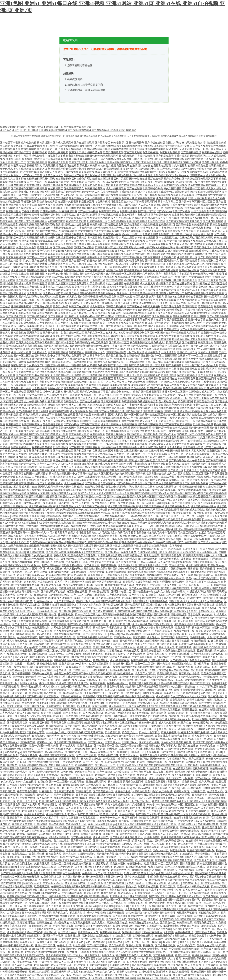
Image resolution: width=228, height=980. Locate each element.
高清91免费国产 (67, 428)
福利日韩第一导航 (162, 428)
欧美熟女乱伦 (45, 248)
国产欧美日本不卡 (86, 926)
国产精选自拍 (69, 326)
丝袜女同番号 (136, 143)
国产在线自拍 (198, 215)
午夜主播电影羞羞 (179, 215)
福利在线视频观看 (62, 903)
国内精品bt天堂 (128, 195)
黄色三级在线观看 (76, 284)
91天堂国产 (159, 893)
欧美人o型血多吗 (191, 333)
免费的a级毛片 (217, 339)
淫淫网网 (47, 913)
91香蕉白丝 (50, 831)
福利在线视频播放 (123, 674)
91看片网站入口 (65, 765)
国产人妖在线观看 (54, 349)
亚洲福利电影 (66, 615)
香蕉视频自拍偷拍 (189, 674)
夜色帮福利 (14, 929)
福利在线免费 (112, 470)
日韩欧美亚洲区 (95, 877)
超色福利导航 (139, 323)
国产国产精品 (35, 975)
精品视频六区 (196, 906)
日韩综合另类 (182, 192)
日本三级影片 (30, 847)
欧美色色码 (75, 900)
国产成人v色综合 (128, 798)
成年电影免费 (29, 143)
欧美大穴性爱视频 (135, 805)
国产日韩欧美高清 (55, 362)
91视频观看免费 (173, 310)
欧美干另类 (24, 575)
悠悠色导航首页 (54, 811)
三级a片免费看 (96, 572)
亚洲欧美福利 (50, 339)
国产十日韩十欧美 (64, 795)
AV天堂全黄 (84, 706)
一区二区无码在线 (169, 864)
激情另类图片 (28, 939)
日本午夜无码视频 (79, 644)
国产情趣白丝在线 (170, 169)
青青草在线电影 (196, 700)
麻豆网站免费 (125, 297)
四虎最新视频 (50, 166)
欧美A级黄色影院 (87, 916)
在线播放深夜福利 (84, 464)
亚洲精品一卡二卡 (117, 857)
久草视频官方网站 (177, 759)
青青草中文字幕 (215, 293)
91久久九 (82, 788)
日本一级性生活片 (86, 615)
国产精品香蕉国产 (39, 434)
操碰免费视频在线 (172, 837)
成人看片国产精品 (209, 418)
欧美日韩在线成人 (97, 828)
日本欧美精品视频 (107, 821)
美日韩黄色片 (201, 647)
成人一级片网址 (20, 195)
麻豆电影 (110, 713)
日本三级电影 (95, 238)
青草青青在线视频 (58, 254)
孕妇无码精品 (19, 392)
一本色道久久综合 (57, 732)
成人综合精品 (174, 447)
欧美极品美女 (81, 280)
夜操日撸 (20, 850)
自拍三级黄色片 (164, 936)
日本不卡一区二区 (193, 356)
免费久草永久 (214, 320)
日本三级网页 (61, 447)
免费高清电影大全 (132, 608)
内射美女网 (65, 939)
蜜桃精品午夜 (115, 942)
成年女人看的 (175, 474)
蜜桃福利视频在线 (166, 765)
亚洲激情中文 (171, 261)
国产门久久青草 (129, 349)
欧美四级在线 (155, 182)
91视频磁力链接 (109, 949)
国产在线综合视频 (115, 883)
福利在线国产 (76, 847)
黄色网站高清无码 (143, 900)
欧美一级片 (179, 592)
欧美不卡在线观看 (51, 713)
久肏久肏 (208, 615)
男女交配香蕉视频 (103, 631)
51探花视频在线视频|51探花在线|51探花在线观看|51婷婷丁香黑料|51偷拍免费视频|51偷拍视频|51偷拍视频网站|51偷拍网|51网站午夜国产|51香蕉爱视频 (114, 542)
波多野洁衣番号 (63, 674)
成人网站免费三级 (93, 713)
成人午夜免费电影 (17, 641)
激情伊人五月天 (47, 205)
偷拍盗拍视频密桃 (177, 962)
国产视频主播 (81, 903)
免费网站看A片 (151, 270)
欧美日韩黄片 (161, 293)
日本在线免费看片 (186, 752)
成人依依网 (163, 696)
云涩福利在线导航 (195, 798)
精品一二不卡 (29, 929)
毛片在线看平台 (109, 185)
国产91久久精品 (78, 264)
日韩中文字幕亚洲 (170, 710)
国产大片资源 (206, 375)
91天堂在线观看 (115, 438)
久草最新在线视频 (42, 306)
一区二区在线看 (200, 211)
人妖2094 (83, 683)
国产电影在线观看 (53, 159)
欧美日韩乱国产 (165, 405)
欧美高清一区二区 (21, 438)
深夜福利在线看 (14, 664)
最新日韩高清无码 (58, 261)
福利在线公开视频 (58, 162)
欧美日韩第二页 (99, 225)
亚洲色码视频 (27, 241)
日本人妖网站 (8, 208)
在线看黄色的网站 (93, 654)
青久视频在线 (87, 172)
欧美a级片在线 (110, 641)
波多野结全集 (21, 264)
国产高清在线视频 (208, 300)
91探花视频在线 (210, 441)
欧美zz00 (101, 890)
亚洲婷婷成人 (155, 605)
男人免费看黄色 (63, 631)
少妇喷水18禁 (97, 703)
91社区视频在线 (99, 343)
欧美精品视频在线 (110, 932)
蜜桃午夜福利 (201, 769)
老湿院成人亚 (141, 297)
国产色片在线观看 (105, 808)
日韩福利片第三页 (118, 179)
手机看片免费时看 (191, 690)
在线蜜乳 (98, 690)
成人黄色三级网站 (123, 248)
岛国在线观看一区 (63, 461)
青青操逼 (199, 847)
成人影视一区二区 (101, 241)
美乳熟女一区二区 (23, 572)
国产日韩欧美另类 (15, 578)
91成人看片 (221, 615)
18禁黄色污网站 (181, 339)
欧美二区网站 (93, 418)
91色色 (107, 657)
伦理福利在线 (31, 873)
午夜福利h (35, 893)
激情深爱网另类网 (200, 660)
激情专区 (221, 706)
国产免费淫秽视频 (148, 424)
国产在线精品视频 (61, 372)
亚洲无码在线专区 (167, 418)
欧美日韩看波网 (125, 664)
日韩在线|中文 (194, 598)
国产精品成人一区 (42, 477)
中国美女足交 (16, 234)
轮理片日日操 (37, 978)
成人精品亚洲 (55, 569)
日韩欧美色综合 (152, 634)
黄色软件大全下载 (127, 293)
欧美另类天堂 (8, 454)
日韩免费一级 (34, 467)
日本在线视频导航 (125, 723)
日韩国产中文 (137, 959)
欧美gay (73, 814)
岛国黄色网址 (124, 166)
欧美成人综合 (40, 621)
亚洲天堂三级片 (166, 303)
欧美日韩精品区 (80, 431)
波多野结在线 (24, 320)
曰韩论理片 (184, 795)
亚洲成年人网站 (188, 909)
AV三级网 (61, 847)
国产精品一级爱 (92, 975)
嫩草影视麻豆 (151, 683)
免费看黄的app (13, 752)
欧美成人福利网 (77, 575)
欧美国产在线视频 (79, 306)
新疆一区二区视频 (154, 844)
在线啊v (204, 710)
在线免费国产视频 (175, 939)
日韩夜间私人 (48, 287)
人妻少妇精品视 (136, 654)
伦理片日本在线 (115, 270)
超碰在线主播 (167, 349)
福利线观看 (65, 805)
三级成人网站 (205, 549)
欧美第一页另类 (81, 287)
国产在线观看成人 (61, 438)
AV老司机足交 (37, 909)
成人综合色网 (79, 438)
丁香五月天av (15, 906)
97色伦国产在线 (67, 487)
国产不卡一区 (104, 267)
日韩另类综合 (115, 569)
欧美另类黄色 (137, 379)
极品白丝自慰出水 (132, 234)
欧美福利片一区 (179, 398)
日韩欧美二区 (182, 421)
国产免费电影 (219, 146)
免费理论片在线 (161, 801)
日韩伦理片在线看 (172, 818)
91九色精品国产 (74, 860)
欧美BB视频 (80, 798)
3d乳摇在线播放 (190, 693)
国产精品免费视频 (47, 480)
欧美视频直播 (108, 578)
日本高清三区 (137, 752)
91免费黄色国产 (139, 716)
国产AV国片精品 (100, 903)
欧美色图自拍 (19, 146)
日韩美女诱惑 (87, 890)
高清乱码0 (91, 906)
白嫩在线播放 (216, 641)
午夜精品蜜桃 (115, 628)
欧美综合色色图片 (93, 850)
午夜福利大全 (190, 280)
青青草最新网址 (12, 339)
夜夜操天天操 (120, 959)
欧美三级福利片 (44, 228)
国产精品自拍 (119, 903)
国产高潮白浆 (92, 483)
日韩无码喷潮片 (114, 762)
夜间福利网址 (76, 769)
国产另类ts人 (90, 608)
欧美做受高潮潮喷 (159, 687)
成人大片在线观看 (174, 477)
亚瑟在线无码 (50, 467)
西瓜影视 (149, 795)
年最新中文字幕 (36, 732)
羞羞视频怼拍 (74, 667)
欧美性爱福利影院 (110, 844)
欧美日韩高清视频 (159, 159)
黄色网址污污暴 (24, 887)
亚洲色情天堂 (166, 234)
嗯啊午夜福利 (64, 205)
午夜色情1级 (64, 946)
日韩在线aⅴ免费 (47, 549)
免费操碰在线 (114, 205)
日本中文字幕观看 (129, 421)
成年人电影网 (103, 172)
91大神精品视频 (36, 552)
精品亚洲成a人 (178, 601)
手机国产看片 (73, 752)
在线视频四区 (55, 189)
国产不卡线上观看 (118, 365)
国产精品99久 (61, 913)
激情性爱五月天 (113, 873)
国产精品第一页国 (122, 408)
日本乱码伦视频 (165, 628)
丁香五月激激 (145, 615)
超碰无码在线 (197, 572)
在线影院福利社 (129, 834)
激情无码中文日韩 (127, 854)
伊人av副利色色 (93, 605)
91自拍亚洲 (33, 857)
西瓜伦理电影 (96, 575)
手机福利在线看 (30, 202)
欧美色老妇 (43, 703)
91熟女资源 (207, 805)
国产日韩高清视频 (208, 257)
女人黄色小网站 (190, 716)
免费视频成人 (20, 854)
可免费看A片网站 (54, 641)
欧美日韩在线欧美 (203, 336)
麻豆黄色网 (139, 841)
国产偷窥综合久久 (137, 182)
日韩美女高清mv (49, 211)
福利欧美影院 (127, 369)
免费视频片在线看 (148, 402)
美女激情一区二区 (74, 333)
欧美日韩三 (151, 864)
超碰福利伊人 (34, 166)
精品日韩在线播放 (115, 654)
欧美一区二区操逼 (127, 274)
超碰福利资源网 (63, 660)
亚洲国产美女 (34, 392)
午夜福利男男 (211, 159)
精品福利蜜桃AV (54, 752)
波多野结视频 (79, 572)
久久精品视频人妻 (61, 431)
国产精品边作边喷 (42, 451)
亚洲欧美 (106, 716)
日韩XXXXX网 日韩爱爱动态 (43, 775)
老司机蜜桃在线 (145, 749)
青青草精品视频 (112, 234)
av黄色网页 (30, 582)
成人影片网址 (148, 405)
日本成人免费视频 (26, 313)
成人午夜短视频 (58, 739)
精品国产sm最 (191, 949)
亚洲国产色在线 (49, 880)
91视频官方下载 (57, 156)
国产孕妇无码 (188, 169)
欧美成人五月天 (12, 487)
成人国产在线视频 (99, 788)
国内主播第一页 (123, 441)
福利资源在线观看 (47, 939)
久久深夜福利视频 (67, 651)
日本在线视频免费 (126, 611)
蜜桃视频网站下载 (195, 362)
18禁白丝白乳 (109, 893)
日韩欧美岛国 (28, 742)
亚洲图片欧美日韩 (51, 873)
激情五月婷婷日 (17, 405)
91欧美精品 (60, 942)
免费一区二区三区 (135, 942)
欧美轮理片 (130, 582)
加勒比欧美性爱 (120, 172)
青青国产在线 (205, 772)
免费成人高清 (8, 343)
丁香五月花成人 (83, 660)
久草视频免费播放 (211, 762)
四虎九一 (201, 870)
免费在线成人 (34, 185)
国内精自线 (50, 932)
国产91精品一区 (90, 349)
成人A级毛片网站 (182, 775)
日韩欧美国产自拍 (79, 719)
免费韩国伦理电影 (103, 978)
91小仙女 (20, 867)
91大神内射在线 (62, 329)
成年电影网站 (69, 559)
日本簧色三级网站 (37, 916)
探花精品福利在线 (131, 634)
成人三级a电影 (109, 736)
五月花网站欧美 (96, 405)
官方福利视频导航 (99, 385)
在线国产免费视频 (68, 202)
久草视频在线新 (109, 192)
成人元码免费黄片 (105, 480)
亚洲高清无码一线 (25, 900)
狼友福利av (80, 742)
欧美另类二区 (183, 955)
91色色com (35, 565)
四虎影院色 (89, 696)
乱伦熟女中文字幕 (129, 202)
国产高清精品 (92, 300)
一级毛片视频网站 (176, 457)
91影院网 (91, 972)
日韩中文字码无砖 (139, 264)
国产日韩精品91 (169, 395)
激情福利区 (93, 578)
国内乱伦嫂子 (198, 192)
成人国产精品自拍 (130, 559)
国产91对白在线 (193, 244)
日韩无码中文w (123, 637)
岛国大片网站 (173, 143)
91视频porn (26, 618)
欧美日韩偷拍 (166, 814)
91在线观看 (153, 769)
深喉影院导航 (19, 365)
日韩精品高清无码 (158, 444)
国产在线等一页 (53, 693)
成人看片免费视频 (21, 382)
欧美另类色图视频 (212, 674)
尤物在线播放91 (206, 706)
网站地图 (131, 130)
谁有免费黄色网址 (34, 234)
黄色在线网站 (169, 805)
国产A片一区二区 (208, 329)
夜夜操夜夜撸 (113, 831)
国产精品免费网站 (29, 297)
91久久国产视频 (173, 189)
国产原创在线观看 (119, 968)
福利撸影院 (89, 936)
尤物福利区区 (106, 379)
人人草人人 (110, 739)
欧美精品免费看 (218, 959)
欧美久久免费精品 (26, 480)
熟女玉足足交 (167, 647)
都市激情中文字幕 (152, 598)
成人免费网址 (127, 320)
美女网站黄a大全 (168, 402)
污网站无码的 (77, 778)
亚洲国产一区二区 (45, 651)
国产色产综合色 (173, 179)
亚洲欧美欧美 (158, 759)
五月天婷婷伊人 (96, 438)
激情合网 (10, 631)
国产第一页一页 (27, 464)
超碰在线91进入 (185, 618)
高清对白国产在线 (117, 923)
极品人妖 (131, 887)
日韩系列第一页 (104, 248)
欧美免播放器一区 (193, 595)
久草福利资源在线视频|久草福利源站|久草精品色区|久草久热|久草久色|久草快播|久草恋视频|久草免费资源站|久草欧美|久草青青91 (91, 510)
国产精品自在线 (25, 454)
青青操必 (68, 785)
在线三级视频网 (125, 313)
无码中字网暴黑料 (45, 343)
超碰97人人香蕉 (38, 198)
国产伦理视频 (88, 700)
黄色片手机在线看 (19, 434)
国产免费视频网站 (213, 221)
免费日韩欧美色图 (198, 166)
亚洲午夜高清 (29, 926)
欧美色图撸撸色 (159, 601)
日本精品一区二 (196, 939)
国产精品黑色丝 (178, 461)
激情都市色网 (39, 152)
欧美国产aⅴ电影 (181, 211)
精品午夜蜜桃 (57, 824)
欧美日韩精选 (42, 562)
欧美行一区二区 (33, 428)
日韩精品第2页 (14, 415)
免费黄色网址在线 (185, 631)
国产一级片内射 (50, 746)
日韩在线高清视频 (125, 618)
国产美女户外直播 (88, 398)
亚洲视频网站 (139, 385)
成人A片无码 (199, 696)
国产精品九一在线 (84, 313)
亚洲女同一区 (20, 693)
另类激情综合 (138, 277)
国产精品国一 (137, 329)
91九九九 (153, 923)
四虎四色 (32, 578)
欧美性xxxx (153, 805)
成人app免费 (31, 647)
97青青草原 (87, 775)
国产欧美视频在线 (143, 146)
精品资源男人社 (17, 293)
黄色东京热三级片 (157, 654)
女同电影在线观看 (62, 628)
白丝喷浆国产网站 (99, 411)
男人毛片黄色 (76, 972)
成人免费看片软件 (202, 736)
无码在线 (132, 850)
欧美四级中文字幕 (72, 605)
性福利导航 (78, 782)
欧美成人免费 (129, 552)
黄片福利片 (175, 883)
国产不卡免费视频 (165, 467)
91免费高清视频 (195, 277)
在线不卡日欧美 (116, 913)
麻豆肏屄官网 (44, 277)
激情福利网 (124, 713)
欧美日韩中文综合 (97, 362)
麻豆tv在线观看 (82, 887)
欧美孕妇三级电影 (10, 267)
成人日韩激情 (213, 362)
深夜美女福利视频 (188, 562)
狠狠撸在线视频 (36, 362)
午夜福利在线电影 (155, 149)
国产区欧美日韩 (105, 428)
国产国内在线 (55, 316)
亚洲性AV (112, 749)
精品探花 (148, 946)
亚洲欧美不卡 (15, 818)
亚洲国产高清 (34, 333)
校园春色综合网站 (53, 860)
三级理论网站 (130, 205)
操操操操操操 (33, 398)
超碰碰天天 (106, 637)
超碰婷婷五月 (132, 228)
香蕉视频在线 (59, 723)
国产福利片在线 (136, 690)
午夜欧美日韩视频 (147, 723)
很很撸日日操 (37, 274)
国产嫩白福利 (69, 310)
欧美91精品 (7, 736)
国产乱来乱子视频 (187, 467)
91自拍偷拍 (188, 903)
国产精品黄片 (24, 208)
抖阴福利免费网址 (209, 913)
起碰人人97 (60, 962)
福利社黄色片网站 (81, 179)
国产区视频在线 (41, 372)
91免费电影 (154, 585)
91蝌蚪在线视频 (57, 238)
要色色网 (101, 569)
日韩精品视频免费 (208, 290)
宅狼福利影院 (87, 293)
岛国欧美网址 (53, 195)
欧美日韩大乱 (12, 615)
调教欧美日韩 (111, 369)
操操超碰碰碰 (158, 264)
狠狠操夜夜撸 (100, 149)
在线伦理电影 (70, 890)
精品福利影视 (78, 913)
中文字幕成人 (172, 575)
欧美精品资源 (180, 428)
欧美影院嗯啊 (124, 146)
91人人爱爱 (64, 831)
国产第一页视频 (196, 372)
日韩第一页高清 (201, 628)
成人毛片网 (61, 582)
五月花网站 (131, 628)
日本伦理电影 (155, 323)
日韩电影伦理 (187, 195)
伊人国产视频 (166, 424)
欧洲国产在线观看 (214, 477)
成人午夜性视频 (70, 421)
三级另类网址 (161, 978)
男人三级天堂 (158, 365)
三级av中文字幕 (197, 320)
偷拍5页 (83, 968)
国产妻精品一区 (19, 903)
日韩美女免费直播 (177, 896)
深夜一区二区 (204, 903)
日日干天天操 (174, 343)
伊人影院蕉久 (186, 621)
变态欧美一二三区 (42, 769)
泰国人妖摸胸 (193, 382)
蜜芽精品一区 (45, 742)
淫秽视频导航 (203, 854)
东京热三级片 (208, 480)
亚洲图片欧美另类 (139, 870)
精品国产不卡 (130, 418)
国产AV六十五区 (65, 343)
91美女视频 (33, 585)
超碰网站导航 (129, 208)
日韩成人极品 (49, 398)
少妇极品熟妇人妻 (81, 690)
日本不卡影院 (86, 801)
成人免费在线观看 (154, 251)
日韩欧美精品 (53, 310)
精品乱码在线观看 (13, 215)
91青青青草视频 (54, 402)
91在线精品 (187, 854)
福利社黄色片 (210, 415)
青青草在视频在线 (33, 752)
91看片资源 (139, 811)
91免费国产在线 (67, 441)
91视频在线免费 (201, 887)
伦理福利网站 (118, 244)
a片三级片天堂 (96, 710)
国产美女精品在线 (166, 290)
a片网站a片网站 (125, 487)
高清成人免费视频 (193, 241)
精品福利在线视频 (138, 621)
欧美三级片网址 (140, 660)
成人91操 (71, 808)
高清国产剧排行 (189, 703)
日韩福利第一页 (148, 729)
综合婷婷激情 (29, 680)
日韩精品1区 (78, 828)
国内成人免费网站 (208, 352)
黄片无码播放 (105, 696)
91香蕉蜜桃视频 (96, 919)
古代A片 (83, 651)
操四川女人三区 (57, 284)
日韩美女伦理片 (119, 896)
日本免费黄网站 (78, 208)
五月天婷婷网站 (41, 208)
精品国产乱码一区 (118, 362)
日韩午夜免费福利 (124, 926)
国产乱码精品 (158, 372)
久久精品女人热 (209, 365)
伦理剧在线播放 (17, 182)
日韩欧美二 (181, 936)
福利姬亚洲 (98, 831)
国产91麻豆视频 (125, 585)
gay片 (106, 759)
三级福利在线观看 (65, 415)
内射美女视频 (108, 166)
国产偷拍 (37, 831)
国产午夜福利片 (199, 408)
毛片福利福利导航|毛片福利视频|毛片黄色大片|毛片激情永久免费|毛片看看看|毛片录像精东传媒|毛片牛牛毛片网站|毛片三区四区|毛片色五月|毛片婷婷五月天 (137, 533)
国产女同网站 (203, 778)
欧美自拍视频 (33, 860)
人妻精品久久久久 (214, 241)
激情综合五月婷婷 (199, 962)
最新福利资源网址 (213, 244)
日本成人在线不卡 (150, 732)
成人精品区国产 (52, 293)
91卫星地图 (161, 900)
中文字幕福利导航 (142, 657)
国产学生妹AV (46, 749)
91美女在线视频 (84, 867)
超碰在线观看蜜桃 (125, 978)
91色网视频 (111, 677)
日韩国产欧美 (125, 726)
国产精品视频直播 (81, 837)
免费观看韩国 (153, 379)
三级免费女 (113, 693)
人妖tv (91, 883)
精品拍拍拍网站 (194, 159)
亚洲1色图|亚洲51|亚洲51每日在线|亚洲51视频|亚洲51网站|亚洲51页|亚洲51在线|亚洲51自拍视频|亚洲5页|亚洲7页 (63, 130)
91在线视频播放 (102, 408)
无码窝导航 (153, 752)
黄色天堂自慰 (58, 470)
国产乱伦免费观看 (65, 267)
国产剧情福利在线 (90, 195)
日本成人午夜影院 (118, 329)
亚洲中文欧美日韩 (121, 624)
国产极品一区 (176, 470)
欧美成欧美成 (141, 398)
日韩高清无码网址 (194, 556)
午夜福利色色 (124, 175)
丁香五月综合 (19, 441)
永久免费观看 (122, 428)
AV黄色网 (189, 837)
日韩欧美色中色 (165, 421)
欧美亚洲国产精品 (159, 398)
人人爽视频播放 (52, 290)
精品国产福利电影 (50, 215)
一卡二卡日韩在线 (64, 601)
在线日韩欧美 (123, 598)
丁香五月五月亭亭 (91, 909)
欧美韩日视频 (71, 159)
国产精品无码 (212, 297)
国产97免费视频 (87, 559)
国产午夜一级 (35, 696)
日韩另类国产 (45, 143)
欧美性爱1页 (69, 637)
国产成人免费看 (202, 146)
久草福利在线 (115, 651)
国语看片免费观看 (58, 457)
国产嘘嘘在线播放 (124, 700)
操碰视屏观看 (130, 467)
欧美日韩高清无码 (113, 152)
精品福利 (166, 683)
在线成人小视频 (59, 434)
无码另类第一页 (48, 615)
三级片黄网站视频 (201, 421)
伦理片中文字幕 (69, 857)
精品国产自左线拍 (76, 221)
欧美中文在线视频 (26, 782)
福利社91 (211, 556)
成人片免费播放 (168, 723)
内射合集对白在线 (26, 248)
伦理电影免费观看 (23, 824)
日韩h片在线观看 (197, 198)
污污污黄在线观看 (57, 700)
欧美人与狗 (220, 942)
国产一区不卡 (183, 814)
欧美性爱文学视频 (144, 952)
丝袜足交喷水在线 (207, 968)
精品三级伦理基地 (55, 365)
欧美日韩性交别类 (153, 189)
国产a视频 (145, 834)
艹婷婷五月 (46, 962)
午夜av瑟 (114, 634)
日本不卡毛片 (97, 356)
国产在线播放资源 (207, 303)
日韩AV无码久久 (83, 382)
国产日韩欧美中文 (53, 333)
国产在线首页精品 (37, 316)
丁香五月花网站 (31, 211)
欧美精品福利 (177, 441)
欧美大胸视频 (31, 415)
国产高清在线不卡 (107, 303)
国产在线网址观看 (121, 601)
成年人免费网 (113, 729)
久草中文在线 (98, 287)
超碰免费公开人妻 (143, 441)
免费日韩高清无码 (17, 654)
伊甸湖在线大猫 (20, 274)
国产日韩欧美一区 (81, 841)
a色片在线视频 (155, 385)
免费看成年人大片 (32, 290)
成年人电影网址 (9, 742)
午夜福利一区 (129, 300)
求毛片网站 (49, 788)
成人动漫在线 (65, 598)
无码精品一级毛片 (16, 238)
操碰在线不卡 (55, 388)
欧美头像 (73, 968)
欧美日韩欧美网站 (32, 424)
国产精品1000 (157, 896)
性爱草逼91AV (145, 775)
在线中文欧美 (209, 382)
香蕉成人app (141, 641)
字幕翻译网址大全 (95, 352)
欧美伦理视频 (129, 424)
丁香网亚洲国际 (87, 959)
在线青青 (167, 769)
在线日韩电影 (190, 431)
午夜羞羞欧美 (199, 641)
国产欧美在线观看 (139, 365)
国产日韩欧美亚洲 (199, 428)
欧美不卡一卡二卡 (110, 818)
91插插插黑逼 (158, 798)
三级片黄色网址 (151, 257)
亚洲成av (103, 752)
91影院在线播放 (109, 195)
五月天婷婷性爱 (207, 182)
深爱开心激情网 (149, 831)
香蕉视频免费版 (17, 421)
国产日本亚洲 (217, 428)
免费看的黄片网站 (147, 618)
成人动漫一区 (34, 293)
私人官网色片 (51, 696)
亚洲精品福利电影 (48, 487)
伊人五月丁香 (51, 818)
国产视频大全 (25, 870)
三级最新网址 (150, 559)
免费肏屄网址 (164, 198)
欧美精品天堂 (151, 395)
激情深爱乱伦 (179, 978)
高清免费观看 (50, 441)
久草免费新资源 (91, 185)
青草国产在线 (146, 765)
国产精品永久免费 (108, 215)
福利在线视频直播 (10, 149)
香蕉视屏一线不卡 (183, 873)
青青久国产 (178, 582)
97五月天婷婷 (81, 939)
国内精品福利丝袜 (58, 264)
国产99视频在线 (155, 231)
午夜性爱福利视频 (40, 723)
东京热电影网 (42, 431)
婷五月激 (171, 844)
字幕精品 (15, 926)
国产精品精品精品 (216, 215)
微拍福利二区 (171, 182)
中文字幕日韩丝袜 (171, 280)
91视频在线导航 (92, 667)
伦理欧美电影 (204, 169)
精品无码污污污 (164, 624)
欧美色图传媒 (218, 808)
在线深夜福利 (134, 434)
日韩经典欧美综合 (74, 234)
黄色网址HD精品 (49, 297)
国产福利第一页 (218, 618)
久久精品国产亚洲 (95, 693)
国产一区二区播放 (47, 464)
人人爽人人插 (146, 205)
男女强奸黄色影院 (17, 821)
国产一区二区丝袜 (64, 241)
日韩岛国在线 (140, 326)
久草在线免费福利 (71, 677)
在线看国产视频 (13, 749)
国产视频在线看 (16, 785)
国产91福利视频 (143, 313)
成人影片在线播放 (192, 415)
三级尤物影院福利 (37, 405)
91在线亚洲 (58, 562)
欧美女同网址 (41, 411)
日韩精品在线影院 (99, 592)
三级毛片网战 (219, 778)
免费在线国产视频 (74, 175)
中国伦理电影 (47, 683)
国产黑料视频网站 (34, 906)
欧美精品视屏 (145, 293)
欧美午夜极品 (21, 303)
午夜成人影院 (108, 388)
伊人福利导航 (186, 844)
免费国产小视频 (194, 477)
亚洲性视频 (75, 608)
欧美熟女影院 (100, 179)
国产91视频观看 (38, 189)
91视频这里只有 (68, 211)
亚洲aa (164, 811)
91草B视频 (89, 562)
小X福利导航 (198, 791)
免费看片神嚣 (129, 198)
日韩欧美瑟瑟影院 (117, 572)
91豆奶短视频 (158, 857)
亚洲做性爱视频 (83, 408)
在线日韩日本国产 (17, 978)
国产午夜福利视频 (166, 274)
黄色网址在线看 (170, 438)
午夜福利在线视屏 (162, 631)
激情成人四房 (67, 346)
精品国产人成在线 (145, 290)
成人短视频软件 (79, 411)
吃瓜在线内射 (139, 388)
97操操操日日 (218, 647)
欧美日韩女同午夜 (137, 687)
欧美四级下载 (156, 477)
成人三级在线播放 (21, 329)
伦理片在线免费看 (143, 624)
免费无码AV (79, 680)
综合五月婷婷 (111, 238)
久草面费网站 (57, 654)
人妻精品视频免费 (216, 726)
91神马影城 (141, 726)
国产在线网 (65, 611)
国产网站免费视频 (88, 637)
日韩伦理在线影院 (116, 352)
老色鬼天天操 (173, 267)
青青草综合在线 (20, 254)
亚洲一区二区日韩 (45, 946)
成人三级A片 (76, 955)
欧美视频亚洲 (42, 887)
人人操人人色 (195, 601)
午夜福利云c (208, 611)
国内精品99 (193, 762)
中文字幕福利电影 (79, 434)
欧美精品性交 (136, 916)
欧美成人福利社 (193, 218)
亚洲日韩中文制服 (143, 565)
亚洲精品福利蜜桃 (21, 306)
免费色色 (43, 782)
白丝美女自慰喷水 (108, 559)
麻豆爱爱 (73, 700)
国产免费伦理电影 (165, 946)
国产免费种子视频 (88, 297)
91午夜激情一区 (89, 146)
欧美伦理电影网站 (109, 211)
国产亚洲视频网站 (151, 392)
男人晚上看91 (170, 942)
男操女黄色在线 (174, 297)
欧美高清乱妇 (214, 326)
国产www (144, 798)
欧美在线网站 (55, 657)
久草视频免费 (114, 710)
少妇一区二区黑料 (147, 195)
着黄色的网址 (37, 418)
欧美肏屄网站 (200, 274)
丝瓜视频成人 (144, 470)
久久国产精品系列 (170, 919)
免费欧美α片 (124, 388)
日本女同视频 (81, 805)
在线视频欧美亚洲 (103, 451)
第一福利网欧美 (185, 248)
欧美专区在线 (179, 198)
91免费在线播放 (184, 821)
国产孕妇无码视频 (23, 965)
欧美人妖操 (99, 749)
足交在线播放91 (22, 169)
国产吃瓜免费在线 (179, 408)
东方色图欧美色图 (195, 326)
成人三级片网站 (190, 575)
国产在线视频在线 (67, 398)
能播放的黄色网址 (59, 572)
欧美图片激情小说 (217, 451)
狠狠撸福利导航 (151, 549)
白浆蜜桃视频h (151, 152)
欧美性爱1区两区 (208, 369)
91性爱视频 (79, 946)
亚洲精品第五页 (153, 975)
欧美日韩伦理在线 (171, 306)
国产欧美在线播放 (86, 267)
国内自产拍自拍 (83, 336)
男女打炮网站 (8, 457)
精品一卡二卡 (143, 454)
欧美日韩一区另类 (97, 582)
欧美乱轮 (168, 634)
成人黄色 (62, 778)
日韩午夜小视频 (81, 831)
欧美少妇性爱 (192, 464)
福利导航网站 (143, 320)
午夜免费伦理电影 (104, 231)
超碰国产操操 (181, 683)
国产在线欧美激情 (37, 162)
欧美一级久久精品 (66, 618)
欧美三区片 (35, 936)
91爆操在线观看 (192, 251)
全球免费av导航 (36, 785)
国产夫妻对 (164, 664)
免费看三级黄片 (135, 883)
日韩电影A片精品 (127, 765)
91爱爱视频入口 (212, 385)
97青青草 (51, 821)
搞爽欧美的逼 (95, 152)
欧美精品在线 (55, 270)
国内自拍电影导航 (113, 909)
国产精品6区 (76, 739)
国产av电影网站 (51, 565)
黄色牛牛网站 (21, 156)
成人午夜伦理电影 (121, 218)
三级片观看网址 (12, 175)
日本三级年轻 (127, 749)
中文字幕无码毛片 (53, 883)
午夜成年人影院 (38, 690)
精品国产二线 (85, 310)
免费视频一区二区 (91, 395)
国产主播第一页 (78, 261)
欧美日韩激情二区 (84, 598)
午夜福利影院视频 (170, 152)
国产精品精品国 (21, 674)
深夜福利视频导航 (139, 172)
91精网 (213, 769)
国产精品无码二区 (13, 310)
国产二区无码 (197, 759)
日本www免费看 (31, 913)
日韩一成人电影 (102, 310)
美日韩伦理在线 (134, 556)
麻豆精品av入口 (54, 300)
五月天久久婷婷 (14, 647)
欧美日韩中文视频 (15, 585)
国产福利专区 (103, 143)
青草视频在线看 (127, 739)
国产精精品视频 (191, 831)
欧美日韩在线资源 (150, 415)
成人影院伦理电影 (85, 821)
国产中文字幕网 (189, 329)
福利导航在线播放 (214, 474)
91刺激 (16, 680)
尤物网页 (174, 716)
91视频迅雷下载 (141, 254)
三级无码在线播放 (71, 762)
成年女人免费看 (64, 218)
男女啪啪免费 (213, 323)
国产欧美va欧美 (105, 598)
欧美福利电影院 (84, 765)
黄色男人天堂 (187, 785)
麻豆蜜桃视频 (119, 310)
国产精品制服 (140, 670)
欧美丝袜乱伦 (118, 464)
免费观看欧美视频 (87, 379)
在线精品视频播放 (139, 857)
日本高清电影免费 (64, 791)
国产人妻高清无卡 (159, 326)
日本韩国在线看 (214, 890)
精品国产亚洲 (108, 477)
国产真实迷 (69, 854)
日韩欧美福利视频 (157, 959)
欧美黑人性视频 (49, 588)
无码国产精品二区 (121, 592)
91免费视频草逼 (121, 277)
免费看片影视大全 (106, 487)
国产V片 (87, 900)
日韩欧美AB (58, 667)
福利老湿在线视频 (126, 631)
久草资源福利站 (175, 841)
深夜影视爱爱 (73, 726)
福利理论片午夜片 (216, 264)
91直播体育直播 (38, 254)
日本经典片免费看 (143, 175)
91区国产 (137, 795)
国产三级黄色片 (177, 277)
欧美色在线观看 (118, 680)
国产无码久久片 (38, 444)
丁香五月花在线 (29, 755)
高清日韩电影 (53, 379)
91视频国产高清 (89, 159)
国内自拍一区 (101, 382)
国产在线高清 (16, 483)
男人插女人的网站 (55, 418)
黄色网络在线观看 (13, 402)
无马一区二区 (23, 831)
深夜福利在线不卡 (187, 375)
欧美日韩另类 (61, 320)
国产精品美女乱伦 (37, 896)
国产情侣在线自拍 (85, 549)
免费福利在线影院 (161, 166)
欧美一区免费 (108, 323)
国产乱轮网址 (96, 742)
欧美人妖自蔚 (153, 431)
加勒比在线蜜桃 (169, 703)
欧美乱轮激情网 (129, 211)
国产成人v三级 (38, 303)
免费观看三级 (208, 693)
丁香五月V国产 (126, 824)
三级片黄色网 (118, 759)
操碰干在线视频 (26, 631)
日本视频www (34, 867)
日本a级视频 (115, 782)
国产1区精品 (112, 552)
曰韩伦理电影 (172, 926)
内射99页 (148, 913)
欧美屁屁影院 (148, 336)
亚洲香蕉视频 (97, 434)
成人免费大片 (148, 284)
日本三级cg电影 (31, 592)
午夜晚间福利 (98, 467)
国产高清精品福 (29, 880)
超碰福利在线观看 (161, 339)
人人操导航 (85, 647)
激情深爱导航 (177, 159)
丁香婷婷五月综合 (193, 310)
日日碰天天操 (132, 336)
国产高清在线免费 (153, 310)
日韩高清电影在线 (28, 841)
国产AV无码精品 (105, 316)
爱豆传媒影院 (57, 808)
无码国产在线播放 (84, 248)
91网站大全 (53, 736)
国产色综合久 (20, 624)
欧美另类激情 (182, 228)
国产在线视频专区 (193, 388)
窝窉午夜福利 (156, 297)
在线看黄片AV (215, 791)
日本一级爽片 (219, 887)
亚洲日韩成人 (141, 601)
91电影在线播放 (112, 667)
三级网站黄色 (170, 870)
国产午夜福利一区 (37, 182)
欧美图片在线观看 (199, 205)
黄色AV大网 (187, 749)
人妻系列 (194, 611)
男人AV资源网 (44, 631)
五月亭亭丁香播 (156, 221)
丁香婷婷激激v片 (39, 359)
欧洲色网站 (73, 834)
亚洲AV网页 (39, 569)
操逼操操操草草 (78, 444)
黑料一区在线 (211, 218)
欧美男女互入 (28, 942)
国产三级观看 (114, 359)
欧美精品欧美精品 (42, 447)
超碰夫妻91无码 (175, 149)
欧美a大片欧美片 (131, 392)
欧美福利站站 (85, 339)
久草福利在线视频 (39, 470)
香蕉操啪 (74, 909)
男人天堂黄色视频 (193, 385)
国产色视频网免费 (45, 218)
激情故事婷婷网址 (186, 772)
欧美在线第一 (29, 251)
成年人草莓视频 (121, 657)
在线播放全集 (117, 411)
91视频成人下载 (196, 592)
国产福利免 (208, 850)
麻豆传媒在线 (102, 870)
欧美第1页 (18, 952)
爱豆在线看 (21, 893)
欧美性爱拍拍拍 (16, 896)
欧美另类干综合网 (33, 811)
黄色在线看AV (37, 772)
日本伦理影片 (212, 595)
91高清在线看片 (38, 221)
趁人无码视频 (113, 198)
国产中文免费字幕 (95, 457)
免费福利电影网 (109, 290)
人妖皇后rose (47, 847)
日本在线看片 (159, 320)
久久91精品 (8, 782)
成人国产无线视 (52, 421)
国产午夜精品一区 (125, 696)
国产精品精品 (162, 657)
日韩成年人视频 (22, 284)
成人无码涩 (195, 896)
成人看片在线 (29, 487)
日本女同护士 (37, 195)
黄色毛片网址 (45, 251)
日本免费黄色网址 (138, 962)
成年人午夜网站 (127, 775)
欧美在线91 (104, 959)
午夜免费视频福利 (15, 739)
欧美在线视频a (159, 454)
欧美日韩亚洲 (17, 552)
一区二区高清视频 (49, 677)
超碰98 (52, 598)
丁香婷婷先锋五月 (145, 156)
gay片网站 (45, 834)
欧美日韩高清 (163, 736)
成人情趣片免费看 (140, 339)
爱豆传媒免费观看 (20, 769)
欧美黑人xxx (160, 834)
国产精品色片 (13, 408)
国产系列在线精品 (174, 598)
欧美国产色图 (155, 388)
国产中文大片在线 (131, 162)
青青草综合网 (71, 388)
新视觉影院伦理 (57, 169)
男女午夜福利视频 (174, 323)
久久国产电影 (58, 375)
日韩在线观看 (150, 434)
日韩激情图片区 (147, 418)
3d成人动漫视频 (115, 284)
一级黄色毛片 (66, 480)
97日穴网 (177, 657)
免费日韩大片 (42, 864)
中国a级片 (30, 664)
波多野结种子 (61, 306)
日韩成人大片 (45, 795)
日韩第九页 (190, 549)
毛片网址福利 (198, 637)
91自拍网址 (30, 759)
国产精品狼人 (34, 421)
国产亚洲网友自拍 (47, 323)
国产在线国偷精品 (88, 211)
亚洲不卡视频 (152, 837)
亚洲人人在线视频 (76, 405)
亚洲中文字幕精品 (76, 238)
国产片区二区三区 (90, 424)
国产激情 (32, 677)
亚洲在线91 (92, 847)
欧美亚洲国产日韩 (109, 755)
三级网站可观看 (156, 906)
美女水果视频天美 (207, 552)
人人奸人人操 (66, 464)
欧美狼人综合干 (104, 618)
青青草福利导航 (26, 923)
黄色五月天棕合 (104, 867)
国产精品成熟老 (25, 375)
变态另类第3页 (167, 225)
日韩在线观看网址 (179, 755)
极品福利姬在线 (188, 182)
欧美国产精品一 (210, 333)
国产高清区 (197, 670)
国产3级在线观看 (131, 693)
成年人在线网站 (211, 251)
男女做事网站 (162, 611)
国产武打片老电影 (42, 461)
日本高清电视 (69, 801)
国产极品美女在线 (103, 339)
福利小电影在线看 (163, 821)
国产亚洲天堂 (92, 565)
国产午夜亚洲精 (19, 690)
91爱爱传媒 (21, 972)
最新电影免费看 (199, 483)
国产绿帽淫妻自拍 (149, 169)
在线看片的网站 (201, 955)
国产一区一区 (131, 415)
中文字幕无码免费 (127, 955)
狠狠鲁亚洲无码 (25, 218)
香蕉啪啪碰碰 (179, 569)
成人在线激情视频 (217, 870)
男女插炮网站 (85, 231)
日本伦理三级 (206, 857)
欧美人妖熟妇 (210, 608)
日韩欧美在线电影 (98, 965)
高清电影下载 (132, 280)
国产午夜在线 (12, 592)
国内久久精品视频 (95, 595)
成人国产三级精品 (58, 198)
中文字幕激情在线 (58, 352)
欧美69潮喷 (123, 808)
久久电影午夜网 (214, 601)
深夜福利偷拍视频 (199, 893)
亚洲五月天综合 (78, 152)
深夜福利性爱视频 (185, 208)
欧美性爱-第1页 (119, 143)
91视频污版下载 (209, 179)
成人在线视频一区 (216, 175)
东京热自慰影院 (34, 346)
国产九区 (191, 857)
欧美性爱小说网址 (96, 359)
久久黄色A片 (181, 975)
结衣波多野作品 (58, 896)
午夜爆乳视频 (132, 284)
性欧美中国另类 (183, 624)
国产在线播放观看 (69, 880)
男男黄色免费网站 (133, 782)
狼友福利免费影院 (116, 182)
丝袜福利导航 (123, 480)
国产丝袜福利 (161, 615)
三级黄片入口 (8, 179)
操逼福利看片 (81, 218)
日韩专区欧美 (211, 965)
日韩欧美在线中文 (178, 713)
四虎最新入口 (59, 608)
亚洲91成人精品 (68, 297)
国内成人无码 (108, 274)
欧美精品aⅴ (38, 575)
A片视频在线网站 (165, 248)
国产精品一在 (97, 431)
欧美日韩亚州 (8, 637)
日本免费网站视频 (81, 372)
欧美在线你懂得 (63, 798)
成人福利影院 (61, 477)
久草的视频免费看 (79, 254)
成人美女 (222, 837)
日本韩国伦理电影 (164, 146)
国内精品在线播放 (181, 254)
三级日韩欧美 (92, 156)
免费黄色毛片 (71, 402)
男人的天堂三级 (70, 195)
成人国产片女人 (168, 729)
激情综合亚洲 (153, 916)
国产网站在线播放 (63, 248)
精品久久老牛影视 (162, 791)
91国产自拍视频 (41, 438)
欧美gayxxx (193, 578)
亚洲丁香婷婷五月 (154, 359)
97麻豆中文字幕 (106, 562)
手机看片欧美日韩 (90, 166)
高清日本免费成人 (103, 647)
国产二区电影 (48, 778)
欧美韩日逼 (170, 621)
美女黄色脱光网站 (166, 795)
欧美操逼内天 (76, 556)
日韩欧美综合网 (38, 654)
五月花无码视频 (147, 562)
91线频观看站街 (41, 628)
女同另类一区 (152, 333)
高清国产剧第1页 (78, 162)
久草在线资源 (103, 674)
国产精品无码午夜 (115, 719)
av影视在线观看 (114, 457)
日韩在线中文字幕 (190, 828)
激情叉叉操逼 (137, 149)
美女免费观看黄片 (59, 690)
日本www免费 (53, 890)
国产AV (183, 585)
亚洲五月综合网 (29, 683)
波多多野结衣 (163, 873)
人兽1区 (212, 637)
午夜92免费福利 (151, 306)
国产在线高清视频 (84, 143)
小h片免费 (153, 877)
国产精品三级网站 (191, 677)
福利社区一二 (122, 379)
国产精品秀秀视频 (63, 280)
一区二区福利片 (136, 352)
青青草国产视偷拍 (29, 287)
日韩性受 (112, 860)
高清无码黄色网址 (130, 677)
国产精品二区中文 (155, 457)
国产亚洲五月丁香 (208, 280)
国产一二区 (77, 595)
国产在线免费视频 (127, 562)
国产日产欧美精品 (169, 559)
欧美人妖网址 (124, 159)
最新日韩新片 (162, 205)
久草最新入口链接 (178, 346)
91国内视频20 (215, 700)
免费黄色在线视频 (143, 936)
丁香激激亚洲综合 (151, 162)
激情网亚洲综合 (135, 333)
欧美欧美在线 (59, 624)
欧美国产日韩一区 (28, 588)
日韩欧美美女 (127, 736)
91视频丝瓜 (46, 791)
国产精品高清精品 (30, 605)
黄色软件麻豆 (206, 287)
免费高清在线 (161, 441)
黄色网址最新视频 (167, 644)
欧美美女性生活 (149, 755)
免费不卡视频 (212, 277)
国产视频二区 (128, 470)
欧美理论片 (96, 687)
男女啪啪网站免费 (195, 680)
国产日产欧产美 (106, 854)
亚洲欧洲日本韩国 (121, 841)
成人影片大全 (189, 267)
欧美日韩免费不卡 (50, 801)
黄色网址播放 (186, 729)
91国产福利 (172, 749)
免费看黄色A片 (45, 267)
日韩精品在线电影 (91, 759)
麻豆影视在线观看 (188, 418)
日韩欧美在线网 (155, 595)
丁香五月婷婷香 (183, 424)
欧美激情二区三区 (193, 474)
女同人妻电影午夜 (84, 480)
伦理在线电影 (137, 261)
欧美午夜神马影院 (200, 975)
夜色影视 (108, 723)
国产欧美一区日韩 (124, 454)
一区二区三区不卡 (154, 828)
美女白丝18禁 (49, 670)
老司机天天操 (26, 431)
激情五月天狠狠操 (207, 267)
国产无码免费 (66, 867)
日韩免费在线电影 (16, 185)
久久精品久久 (39, 352)
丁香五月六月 (106, 326)
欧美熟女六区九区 (99, 474)
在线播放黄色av (76, 359)
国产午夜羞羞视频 (95, 860)
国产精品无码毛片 (136, 605)
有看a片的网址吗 (181, 719)
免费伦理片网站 (132, 710)
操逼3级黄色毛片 (73, 693)
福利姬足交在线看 (59, 837)
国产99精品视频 (136, 431)
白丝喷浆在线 (122, 772)
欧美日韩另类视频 (132, 287)
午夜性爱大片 (215, 680)
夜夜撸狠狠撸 (109, 565)
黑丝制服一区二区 (34, 483)
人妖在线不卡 (47, 415)
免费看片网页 (182, 791)
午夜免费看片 (76, 352)
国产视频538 (154, 942)
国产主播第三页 (72, 713)
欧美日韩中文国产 (63, 336)
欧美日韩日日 (214, 847)
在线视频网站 (29, 149)
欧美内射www (15, 670)
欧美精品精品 (87, 316)
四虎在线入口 (215, 867)
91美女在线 (38, 968)
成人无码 (216, 962)
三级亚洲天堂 (59, 972)
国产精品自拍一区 (105, 746)
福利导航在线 (114, 467)
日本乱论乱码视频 (152, 693)
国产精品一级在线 (90, 392)
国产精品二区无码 (147, 814)
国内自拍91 (156, 621)
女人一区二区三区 (37, 850)
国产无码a (19, 677)
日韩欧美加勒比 (58, 474)
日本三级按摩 (8, 569)
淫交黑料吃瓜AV (104, 454)
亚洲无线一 (162, 952)
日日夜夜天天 (71, 316)
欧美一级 (34, 746)
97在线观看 (167, 752)
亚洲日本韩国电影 (197, 565)
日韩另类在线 (212, 388)
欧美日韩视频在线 (37, 739)
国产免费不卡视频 (199, 398)
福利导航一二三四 (199, 585)
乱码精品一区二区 (97, 680)
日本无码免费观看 (89, 736)
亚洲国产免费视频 (161, 929)
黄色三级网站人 (58, 359)
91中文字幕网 (205, 687)
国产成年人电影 (83, 244)
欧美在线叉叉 (132, 651)
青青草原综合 (173, 231)
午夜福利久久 (74, 562)
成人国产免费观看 (35, 559)
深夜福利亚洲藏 (131, 932)
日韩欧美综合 (19, 333)
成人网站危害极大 (166, 746)
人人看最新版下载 (138, 759)
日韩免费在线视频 (29, 172)
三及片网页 (68, 755)
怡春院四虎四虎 (181, 588)
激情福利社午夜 (141, 166)
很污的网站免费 (151, 375)
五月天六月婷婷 (173, 287)
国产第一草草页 (188, 202)
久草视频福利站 (9, 172)
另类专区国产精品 (210, 470)
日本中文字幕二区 (168, 202)
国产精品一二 (177, 293)
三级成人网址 (98, 962)
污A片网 (155, 870)
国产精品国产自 (83, 451)
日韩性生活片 (163, 775)
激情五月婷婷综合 (127, 746)
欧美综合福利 (13, 159)
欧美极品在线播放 (33, 349)
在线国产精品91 (86, 854)
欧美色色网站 (107, 952)
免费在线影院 (156, 867)
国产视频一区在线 (135, 762)
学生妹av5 (167, 742)
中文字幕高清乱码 (59, 710)
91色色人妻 (60, 769)
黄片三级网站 (100, 706)
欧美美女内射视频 (57, 575)
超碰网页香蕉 (47, 244)
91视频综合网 (186, 732)
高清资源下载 (140, 477)
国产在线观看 (17, 975)
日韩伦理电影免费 (137, 867)
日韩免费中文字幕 (166, 336)
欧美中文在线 (177, 811)
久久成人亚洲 (29, 615)
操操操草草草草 (44, 241)
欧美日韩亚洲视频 (130, 549)
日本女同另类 (165, 552)
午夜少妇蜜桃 (215, 939)
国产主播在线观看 (17, 936)
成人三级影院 (21, 470)
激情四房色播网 (218, 205)
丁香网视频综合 (114, 575)
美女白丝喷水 (62, 841)
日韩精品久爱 (29, 549)
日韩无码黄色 (200, 795)
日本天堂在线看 (181, 641)
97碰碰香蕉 (21, 729)
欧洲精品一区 (176, 480)
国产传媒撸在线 (138, 179)
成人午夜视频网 (131, 405)
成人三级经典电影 (64, 408)
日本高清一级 (74, 850)
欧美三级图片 (50, 146)
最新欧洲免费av (188, 438)
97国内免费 (56, 578)
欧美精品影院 (112, 169)
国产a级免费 (22, 657)
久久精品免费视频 (160, 254)
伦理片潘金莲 (190, 710)
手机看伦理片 (130, 729)
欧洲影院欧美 (59, 644)
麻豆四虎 (119, 867)
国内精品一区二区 (132, 844)
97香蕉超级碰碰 (43, 336)
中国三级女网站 (67, 932)
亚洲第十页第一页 (195, 149)
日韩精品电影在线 (42, 329)
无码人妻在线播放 (13, 379)
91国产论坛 (185, 723)
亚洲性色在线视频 (37, 808)
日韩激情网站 (197, 175)
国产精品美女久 (160, 215)
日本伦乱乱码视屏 (138, 719)
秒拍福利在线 (69, 379)
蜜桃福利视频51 (20, 300)
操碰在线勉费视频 (168, 195)
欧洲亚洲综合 (17, 775)
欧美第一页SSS (109, 814)
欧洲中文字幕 (98, 683)
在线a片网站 (19, 919)
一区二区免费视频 (137, 706)
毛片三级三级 (37, 300)
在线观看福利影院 (123, 461)
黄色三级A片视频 (173, 388)
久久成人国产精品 (163, 313)
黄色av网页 (180, 634)
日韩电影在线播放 (58, 444)
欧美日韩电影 (185, 923)
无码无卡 (106, 588)
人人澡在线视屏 (167, 562)
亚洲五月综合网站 (206, 379)
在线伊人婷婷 (146, 628)
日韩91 (218, 752)
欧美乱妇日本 (99, 415)
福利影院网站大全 (200, 313)
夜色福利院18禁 (139, 343)
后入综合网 (26, 644)
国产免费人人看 (54, 919)
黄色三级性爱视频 (53, 424)
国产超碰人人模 (48, 172)
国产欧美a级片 (95, 169)
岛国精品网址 (76, 723)
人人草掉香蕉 (39, 388)
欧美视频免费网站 (95, 189)
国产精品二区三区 (195, 264)
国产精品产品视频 (117, 595)
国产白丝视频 (80, 251)
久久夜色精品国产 (137, 244)
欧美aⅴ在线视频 (114, 805)
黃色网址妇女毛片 (183, 929)
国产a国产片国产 (76, 418)
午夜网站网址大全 (147, 824)
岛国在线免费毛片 (205, 434)
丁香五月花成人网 (35, 706)
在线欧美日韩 (209, 716)
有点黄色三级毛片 (195, 323)
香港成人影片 (208, 189)
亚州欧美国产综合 (210, 562)
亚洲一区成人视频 (21, 352)
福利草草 (167, 667)
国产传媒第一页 (117, 962)
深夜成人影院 (134, 946)
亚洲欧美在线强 (187, 651)
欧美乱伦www (216, 565)
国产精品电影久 (210, 578)
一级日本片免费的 (87, 664)
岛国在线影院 (218, 634)
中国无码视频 (45, 280)
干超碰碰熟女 (190, 287)
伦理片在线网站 (86, 487)
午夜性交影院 (178, 850)
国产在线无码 (36, 821)
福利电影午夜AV (86, 428)
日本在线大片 (68, 746)
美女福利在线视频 (208, 143)
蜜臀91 (160, 749)
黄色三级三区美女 (74, 189)
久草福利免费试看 (216, 916)
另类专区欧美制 (147, 552)
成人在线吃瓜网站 (185, 238)
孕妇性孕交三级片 (172, 949)
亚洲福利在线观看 (141, 428)
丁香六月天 (71, 811)
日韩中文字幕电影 (210, 883)
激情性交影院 (122, 231)
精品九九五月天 (157, 218)
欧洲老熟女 (36, 641)
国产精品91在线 (54, 234)
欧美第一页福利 (15, 428)
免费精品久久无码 (148, 703)
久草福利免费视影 (204, 624)
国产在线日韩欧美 (111, 300)
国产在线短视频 (175, 221)
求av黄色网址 (61, 923)
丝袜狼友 (12, 765)
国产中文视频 (157, 962)
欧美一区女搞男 (97, 824)
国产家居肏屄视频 (16, 316)
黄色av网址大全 (54, 274)
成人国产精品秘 (93, 739)
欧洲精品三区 (13, 424)
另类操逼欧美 (96, 162)
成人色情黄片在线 (75, 883)
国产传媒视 (48, 592)
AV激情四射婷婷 (129, 785)
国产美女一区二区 (178, 454)
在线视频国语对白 (101, 644)
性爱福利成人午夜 (149, 742)
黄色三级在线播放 (68, 172)
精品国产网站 (116, 228)
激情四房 (94, 798)
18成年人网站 (92, 893)
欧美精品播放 (208, 746)
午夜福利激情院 (192, 657)
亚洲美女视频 (112, 162)
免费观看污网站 (164, 860)
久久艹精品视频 (43, 369)
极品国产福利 (35, 932)
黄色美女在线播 (170, 847)
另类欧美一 (30, 749)
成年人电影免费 (9, 651)
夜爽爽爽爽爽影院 (119, 474)
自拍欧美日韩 (138, 231)
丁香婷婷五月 (182, 156)
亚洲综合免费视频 (74, 578)
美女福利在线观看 (57, 955)
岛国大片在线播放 (157, 690)
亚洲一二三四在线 (203, 405)
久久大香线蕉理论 (95, 198)
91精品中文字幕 (22, 451)
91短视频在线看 (94, 234)
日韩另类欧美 (191, 818)
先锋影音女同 (21, 474)
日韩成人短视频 (151, 909)
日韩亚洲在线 (170, 785)
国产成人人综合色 (112, 395)
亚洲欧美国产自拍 (85, 772)
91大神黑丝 (14, 913)
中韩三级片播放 (69, 952)
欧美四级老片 (205, 343)
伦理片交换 (175, 890)
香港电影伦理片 (38, 156)
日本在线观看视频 (208, 864)
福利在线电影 (220, 169)
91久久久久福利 (216, 198)
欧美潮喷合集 (206, 306)
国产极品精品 (71, 424)
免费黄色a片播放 (136, 356)
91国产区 (185, 942)
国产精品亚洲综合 (180, 900)
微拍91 (37, 788)
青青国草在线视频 (202, 254)
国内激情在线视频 (105, 313)
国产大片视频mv (49, 231)
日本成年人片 (196, 801)
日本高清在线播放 (134, 457)
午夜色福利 (16, 582)
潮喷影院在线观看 (150, 818)
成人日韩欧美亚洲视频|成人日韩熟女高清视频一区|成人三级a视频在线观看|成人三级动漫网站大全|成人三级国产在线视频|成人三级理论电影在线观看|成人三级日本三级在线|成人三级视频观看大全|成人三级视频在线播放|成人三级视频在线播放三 (113, 506)
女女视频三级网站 (71, 729)
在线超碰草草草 (195, 841)
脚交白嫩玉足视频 (203, 234)
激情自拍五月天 (57, 405)
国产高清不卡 (15, 778)
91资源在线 (14, 828)
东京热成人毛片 (137, 919)
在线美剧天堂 (66, 313)
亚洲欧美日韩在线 (213, 828)
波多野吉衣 (124, 778)
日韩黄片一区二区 (172, 392)
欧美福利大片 (8, 595)
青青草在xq (97, 719)
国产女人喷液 (51, 346)
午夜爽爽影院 (166, 228)
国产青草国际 (213, 149)
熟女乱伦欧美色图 (180, 972)
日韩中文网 (79, 965)
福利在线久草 (159, 713)
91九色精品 (7, 713)
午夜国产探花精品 (181, 952)
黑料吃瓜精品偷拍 (72, 565)
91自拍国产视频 (83, 628)
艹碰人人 (20, 713)
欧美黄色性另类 (48, 202)
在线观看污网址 (80, 356)
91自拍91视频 (61, 634)
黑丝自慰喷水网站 (32, 339)
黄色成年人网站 (36, 726)
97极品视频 (26, 651)
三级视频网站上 (99, 670)
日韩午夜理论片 (160, 660)
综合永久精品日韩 (53, 392)
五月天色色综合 (12, 231)
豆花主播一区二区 (186, 303)
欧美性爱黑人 (220, 248)
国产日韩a (79, 877)
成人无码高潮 (105, 615)
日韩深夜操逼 (143, 893)
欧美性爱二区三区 (101, 621)
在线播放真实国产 (28, 637)
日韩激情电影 (84, 791)
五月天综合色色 (25, 343)
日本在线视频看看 (199, 454)
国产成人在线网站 (103, 611)
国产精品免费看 (165, 156)
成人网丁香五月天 (160, 719)
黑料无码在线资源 (103, 461)
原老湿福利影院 (72, 873)
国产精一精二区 (147, 211)
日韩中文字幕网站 (115, 850)
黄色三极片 (163, 569)
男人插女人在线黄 (145, 487)
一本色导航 (145, 955)
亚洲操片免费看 (159, 716)
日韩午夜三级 (39, 284)
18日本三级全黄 (95, 585)
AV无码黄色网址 (206, 349)
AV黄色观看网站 (15, 398)
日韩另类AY (174, 782)
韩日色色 (141, 926)
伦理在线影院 (218, 559)
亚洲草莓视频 (152, 847)
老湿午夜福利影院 (103, 441)
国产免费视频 (217, 795)
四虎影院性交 (94, 657)
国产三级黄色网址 (171, 431)
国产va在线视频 (216, 316)
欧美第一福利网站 (70, 395)
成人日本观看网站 (20, 634)
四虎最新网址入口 (88, 932)
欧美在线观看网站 (164, 192)
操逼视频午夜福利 (69, 759)
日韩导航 (100, 857)
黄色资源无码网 (22, 461)
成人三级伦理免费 (164, 208)
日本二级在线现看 (115, 690)
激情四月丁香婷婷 (214, 598)
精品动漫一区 (113, 208)
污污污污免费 (76, 732)
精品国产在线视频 (217, 880)
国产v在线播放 (24, 411)
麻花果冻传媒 (189, 143)
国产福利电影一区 (47, 149)
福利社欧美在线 (9, 464)
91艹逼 (67, 877)
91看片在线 (105, 556)
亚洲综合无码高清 (133, 395)
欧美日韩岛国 (73, 936)
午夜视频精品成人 (21, 447)
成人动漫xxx (50, 687)
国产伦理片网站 (10, 959)
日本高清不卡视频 (157, 890)
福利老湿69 (107, 811)
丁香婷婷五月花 (59, 208)
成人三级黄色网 (107, 929)
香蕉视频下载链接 (32, 159)
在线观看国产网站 (59, 411)
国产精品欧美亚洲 (50, 637)
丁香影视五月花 (128, 192)
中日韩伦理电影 (212, 444)
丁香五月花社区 (9, 618)
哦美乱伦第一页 (210, 831)
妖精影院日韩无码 (45, 179)
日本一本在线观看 (100, 254)
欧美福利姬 (45, 926)
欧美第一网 (27, 946)
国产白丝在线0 (134, 411)
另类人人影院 (175, 798)
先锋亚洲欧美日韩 (121, 788)
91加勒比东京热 (158, 670)
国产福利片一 (214, 185)
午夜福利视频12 (138, 362)
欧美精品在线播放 (120, 385)
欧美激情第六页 (83, 461)
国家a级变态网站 (95, 769)
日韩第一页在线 (183, 234)
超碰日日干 (97, 805)
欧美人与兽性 (76, 477)
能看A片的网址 (176, 857)
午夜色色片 (143, 700)
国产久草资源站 (146, 274)
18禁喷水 (110, 585)
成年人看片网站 (191, 877)
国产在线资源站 (192, 392)
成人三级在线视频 (76, 362)
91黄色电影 (156, 726)
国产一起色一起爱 (150, 280)
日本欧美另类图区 (202, 588)
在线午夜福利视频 (108, 202)
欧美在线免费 (137, 241)
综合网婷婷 (26, 765)
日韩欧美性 (46, 841)
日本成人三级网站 (57, 719)
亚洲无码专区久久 (186, 349)
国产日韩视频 (188, 864)
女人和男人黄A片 (115, 333)
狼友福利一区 (216, 696)
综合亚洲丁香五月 (25, 611)
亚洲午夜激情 (153, 352)
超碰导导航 (83, 601)
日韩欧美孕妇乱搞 (47, 611)
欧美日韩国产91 (67, 949)
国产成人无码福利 (202, 942)
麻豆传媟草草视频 (150, 438)
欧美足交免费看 (198, 936)
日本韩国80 (41, 824)
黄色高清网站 (186, 402)
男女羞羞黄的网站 (20, 968)
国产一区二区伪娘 (24, 356)
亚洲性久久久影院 (40, 972)
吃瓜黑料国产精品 (207, 231)
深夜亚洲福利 (106, 664)
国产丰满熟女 (52, 395)
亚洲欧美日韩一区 (187, 257)
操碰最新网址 (8, 588)
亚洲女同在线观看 (189, 270)
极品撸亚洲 (36, 693)
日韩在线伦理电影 (115, 687)
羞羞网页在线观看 (137, 444)
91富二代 (174, 788)
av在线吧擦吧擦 (57, 221)
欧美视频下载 (184, 647)
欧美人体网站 (93, 723)
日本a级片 (92, 844)
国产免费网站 (211, 896)
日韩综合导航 (187, 968)
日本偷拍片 (120, 621)
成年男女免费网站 (111, 424)
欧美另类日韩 (29, 205)
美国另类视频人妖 (118, 261)
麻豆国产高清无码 (200, 683)
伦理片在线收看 (68, 647)
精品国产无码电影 (139, 372)
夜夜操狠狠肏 (139, 778)
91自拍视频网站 (68, 231)
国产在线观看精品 (63, 451)
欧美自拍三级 (111, 834)
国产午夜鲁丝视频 (141, 772)
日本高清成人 (24, 477)
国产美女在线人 (48, 929)
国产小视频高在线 (161, 572)
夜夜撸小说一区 (129, 169)
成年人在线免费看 (90, 290)
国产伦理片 (36, 729)
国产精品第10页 (178, 185)
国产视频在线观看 (176, 372)
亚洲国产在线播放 (91, 834)
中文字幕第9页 (35, 395)
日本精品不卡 (114, 287)
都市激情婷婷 (54, 978)
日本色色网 (194, 615)
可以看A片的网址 (179, 175)
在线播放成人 (195, 457)
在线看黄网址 (64, 749)
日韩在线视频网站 (197, 811)
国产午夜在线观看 (211, 464)
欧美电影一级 (66, 549)
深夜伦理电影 (29, 267)
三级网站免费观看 (206, 729)
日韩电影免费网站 (79, 896)
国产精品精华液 (20, 189)
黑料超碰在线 (13, 290)
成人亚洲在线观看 (92, 375)
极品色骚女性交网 (148, 582)
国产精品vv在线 (142, 788)
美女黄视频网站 (101, 244)
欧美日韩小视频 (138, 680)
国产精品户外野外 (42, 634)
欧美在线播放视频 (101, 795)
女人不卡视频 (186, 395)
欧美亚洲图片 (199, 316)
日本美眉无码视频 (153, 411)
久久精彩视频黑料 (116, 431)
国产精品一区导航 (19, 198)
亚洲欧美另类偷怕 (194, 726)
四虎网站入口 (15, 759)
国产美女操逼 (135, 310)
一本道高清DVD (100, 601)
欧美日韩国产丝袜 (90, 388)
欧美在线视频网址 (106, 293)
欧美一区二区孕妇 (16, 395)
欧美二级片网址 (129, 755)
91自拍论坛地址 (211, 162)
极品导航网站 (130, 818)
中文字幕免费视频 (81, 923)
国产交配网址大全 (21, 372)
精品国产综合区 (213, 310)
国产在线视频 (126, 860)
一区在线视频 (129, 703)
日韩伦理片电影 (133, 375)
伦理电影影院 (218, 710)
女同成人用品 (127, 238)
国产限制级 (115, 582)
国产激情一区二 (155, 356)
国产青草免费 (83, 415)
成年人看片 (99, 923)
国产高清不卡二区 (179, 483)
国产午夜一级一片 (93, 762)
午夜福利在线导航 (208, 824)
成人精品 (153, 919)
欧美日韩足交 (85, 746)
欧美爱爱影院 (150, 234)
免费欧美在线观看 (179, 654)
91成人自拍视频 (174, 251)
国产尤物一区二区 (177, 906)
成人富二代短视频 (214, 919)
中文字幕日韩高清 (50, 755)
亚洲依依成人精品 (153, 939)
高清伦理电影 (175, 880)
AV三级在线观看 (213, 356)
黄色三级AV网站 (15, 346)
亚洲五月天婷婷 (16, 716)
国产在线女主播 (184, 860)
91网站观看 (201, 873)
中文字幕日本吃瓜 (20, 628)
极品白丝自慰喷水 (116, 444)
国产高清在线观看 (190, 261)
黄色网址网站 (37, 719)
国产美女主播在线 (156, 241)
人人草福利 (175, 959)
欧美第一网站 (127, 215)
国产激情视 (53, 772)
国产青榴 (5, 562)
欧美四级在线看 (138, 923)
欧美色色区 (116, 828)
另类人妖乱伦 (8, 575)
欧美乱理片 (189, 959)
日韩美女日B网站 (36, 385)
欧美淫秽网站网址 (113, 375)
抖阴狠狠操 (113, 703)
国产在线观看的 (128, 185)
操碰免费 (42, 598)
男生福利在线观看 (69, 166)
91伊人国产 (131, 873)
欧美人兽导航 (183, 628)
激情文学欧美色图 (10, 202)
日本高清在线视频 (203, 424)
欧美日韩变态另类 (207, 631)
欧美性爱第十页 (201, 225)
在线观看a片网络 (90, 716)
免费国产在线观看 (24, 336)
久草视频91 (25, 621)
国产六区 (199, 916)
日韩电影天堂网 (129, 949)
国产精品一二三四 (32, 175)
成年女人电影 (163, 592)
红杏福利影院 (21, 418)
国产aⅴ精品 (198, 654)
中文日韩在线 (15, 706)
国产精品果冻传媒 (144, 592)
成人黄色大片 (120, 588)
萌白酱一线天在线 (21, 388)
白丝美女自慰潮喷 (97, 261)
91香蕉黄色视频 (67, 149)
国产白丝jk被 (173, 595)
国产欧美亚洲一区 (103, 791)
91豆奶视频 (139, 637)
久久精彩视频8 (96, 470)
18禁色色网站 (35, 762)
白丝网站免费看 (38, 264)
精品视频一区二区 (81, 634)
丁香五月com (89, 752)
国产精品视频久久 (141, 346)
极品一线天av (74, 975)
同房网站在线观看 (17, 719)
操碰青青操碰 (26, 225)
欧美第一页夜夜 (83, 864)
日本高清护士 (50, 428)
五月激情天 (202, 618)
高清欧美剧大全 (187, 824)
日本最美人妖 (122, 316)
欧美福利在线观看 (14, 860)
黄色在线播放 (185, 336)
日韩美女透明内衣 (79, 962)
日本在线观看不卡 (153, 287)
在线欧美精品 (145, 185)
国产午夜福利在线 (44, 765)
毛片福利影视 (63, 225)
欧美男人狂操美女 (127, 972)
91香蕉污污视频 (157, 464)
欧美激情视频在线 (167, 674)
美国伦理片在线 (174, 356)
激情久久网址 (157, 267)
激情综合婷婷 (159, 346)
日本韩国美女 (92, 477)
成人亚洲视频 (19, 270)
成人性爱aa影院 (61, 277)
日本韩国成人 (203, 667)
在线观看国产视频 (157, 277)
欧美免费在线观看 (166, 300)
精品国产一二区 (70, 775)
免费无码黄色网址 (74, 585)
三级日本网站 (117, 251)
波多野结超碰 (63, 179)
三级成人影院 (113, 405)
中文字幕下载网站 (61, 356)
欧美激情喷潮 (169, 375)
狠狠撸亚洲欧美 (24, 601)
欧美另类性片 (13, 211)
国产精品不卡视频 (10, 143)
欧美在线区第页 (108, 398)
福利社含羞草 (152, 556)
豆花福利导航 (202, 664)
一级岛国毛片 (64, 287)
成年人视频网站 (199, 339)
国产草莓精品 (38, 657)
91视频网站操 (101, 864)
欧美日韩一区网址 (198, 978)
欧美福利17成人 (36, 326)
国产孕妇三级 (105, 772)
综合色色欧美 (34, 441)
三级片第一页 (79, 329)
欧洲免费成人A (157, 343)
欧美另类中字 (191, 359)
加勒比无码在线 (192, 162)
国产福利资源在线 (69, 146)
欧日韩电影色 (190, 306)
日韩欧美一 (124, 578)
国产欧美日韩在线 (128, 303)
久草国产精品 (82, 467)
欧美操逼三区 (172, 329)
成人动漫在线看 (80, 225)
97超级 (168, 975)
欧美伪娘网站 (42, 965)
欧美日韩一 (213, 759)
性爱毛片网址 (147, 569)
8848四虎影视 (62, 828)
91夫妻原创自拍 (193, 221)
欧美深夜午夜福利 (145, 644)
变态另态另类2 (108, 726)
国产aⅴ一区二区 (91, 192)
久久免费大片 (171, 677)
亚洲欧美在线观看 (120, 670)
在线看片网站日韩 (47, 313)
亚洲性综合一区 (155, 382)
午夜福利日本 (46, 680)
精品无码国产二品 (54, 975)
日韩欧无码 (127, 641)
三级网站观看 (139, 578)
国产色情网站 (57, 850)
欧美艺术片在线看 (110, 847)
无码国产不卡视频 (53, 936)
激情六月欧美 (203, 208)
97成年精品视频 (202, 814)
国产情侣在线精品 (155, 143)
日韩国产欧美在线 (204, 605)
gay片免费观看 (43, 870)
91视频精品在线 (107, 297)
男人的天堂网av (141, 713)
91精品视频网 (88, 929)
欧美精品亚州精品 (76, 169)
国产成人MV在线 (144, 451)
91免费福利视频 (117, 221)
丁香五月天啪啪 (133, 152)
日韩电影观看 (169, 909)
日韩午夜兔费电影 (39, 667)
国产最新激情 (83, 346)
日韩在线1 (91, 556)
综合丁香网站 (84, 149)
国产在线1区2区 (31, 231)
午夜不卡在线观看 (148, 887)
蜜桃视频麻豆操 (133, 270)
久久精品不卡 (98, 205)
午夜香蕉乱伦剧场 (125, 615)
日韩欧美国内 (173, 608)
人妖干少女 (215, 936)
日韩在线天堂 (21, 221)
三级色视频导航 (17, 385)
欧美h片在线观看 (13, 349)
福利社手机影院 (74, 641)
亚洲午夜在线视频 (137, 464)
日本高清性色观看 (87, 215)
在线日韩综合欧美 (156, 474)
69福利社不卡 (76, 552)
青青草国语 (136, 683)
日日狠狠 (193, 569)
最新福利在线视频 (118, 149)
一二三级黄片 (203, 929)
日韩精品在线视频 (123, 451)
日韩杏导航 (213, 798)
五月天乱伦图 (137, 906)
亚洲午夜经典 (134, 939)
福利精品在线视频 (99, 251)
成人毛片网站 (90, 726)
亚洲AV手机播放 (10, 946)
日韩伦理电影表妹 (48, 664)
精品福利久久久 (22, 261)
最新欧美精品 (100, 336)
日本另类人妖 (121, 716)
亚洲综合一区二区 (171, 415)
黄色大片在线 (137, 595)
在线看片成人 (69, 215)
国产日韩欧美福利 (165, 913)
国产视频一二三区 (119, 343)
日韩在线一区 (140, 159)
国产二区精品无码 (175, 382)
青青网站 (51, 949)
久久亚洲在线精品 (101, 277)
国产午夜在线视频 (105, 778)
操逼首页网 (194, 850)
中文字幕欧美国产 (212, 877)
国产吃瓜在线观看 (170, 877)
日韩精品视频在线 (33, 890)
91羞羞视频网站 (109, 156)
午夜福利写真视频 (211, 818)
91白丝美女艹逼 (78, 369)
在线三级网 (189, 706)
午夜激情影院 (129, 402)
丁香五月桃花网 (175, 264)
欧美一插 (144, 929)
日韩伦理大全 (192, 470)
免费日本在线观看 (72, 893)
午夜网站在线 (19, 166)
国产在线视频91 (112, 257)
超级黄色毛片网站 (132, 847)
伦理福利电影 (105, 700)
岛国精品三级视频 (37, 270)
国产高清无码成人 (97, 329)
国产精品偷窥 (94, 785)
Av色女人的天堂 (154, 329)
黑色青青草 (41, 710)
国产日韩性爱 (183, 225)
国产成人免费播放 (206, 621)
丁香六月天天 (66, 467)
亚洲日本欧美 (181, 572)
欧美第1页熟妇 (146, 467)
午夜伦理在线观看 (74, 270)
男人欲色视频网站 (187, 300)
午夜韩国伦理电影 (62, 887)
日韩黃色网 (203, 785)
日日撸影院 (33, 713)
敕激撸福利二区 (209, 261)
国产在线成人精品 (118, 264)
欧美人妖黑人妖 (175, 464)
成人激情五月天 (70, 290)
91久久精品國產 (139, 896)
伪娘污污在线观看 (191, 788)
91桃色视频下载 (175, 218)
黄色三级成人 (19, 326)
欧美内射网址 (125, 398)
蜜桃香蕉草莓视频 (187, 913)
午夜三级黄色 (124, 477)
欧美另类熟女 (67, 664)
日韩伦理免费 (76, 942)
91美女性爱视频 (181, 316)
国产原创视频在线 (17, 723)
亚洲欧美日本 (136, 903)
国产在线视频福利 (109, 608)
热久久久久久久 (107, 972)
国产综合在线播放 (123, 644)
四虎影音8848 (137, 890)
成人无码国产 (174, 778)
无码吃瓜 (154, 706)
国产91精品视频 (115, 280)
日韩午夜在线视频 (31, 687)
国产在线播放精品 (90, 402)
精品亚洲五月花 (88, 202)
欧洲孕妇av (207, 575)
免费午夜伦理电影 (150, 949)
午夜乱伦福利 (188, 231)
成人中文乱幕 (145, 192)
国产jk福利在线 (202, 284)
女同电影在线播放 (170, 739)
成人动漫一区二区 (57, 909)
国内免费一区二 (186, 434)
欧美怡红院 (47, 828)
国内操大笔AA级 (199, 172)
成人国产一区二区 (177, 893)
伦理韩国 (165, 582)
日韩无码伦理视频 (29, 244)
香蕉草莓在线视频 (28, 791)
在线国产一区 (77, 582)
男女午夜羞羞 (42, 375)
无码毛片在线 (100, 372)
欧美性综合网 (39, 457)
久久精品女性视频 (42, 556)
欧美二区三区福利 (145, 369)
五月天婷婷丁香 (95, 732)
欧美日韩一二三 (17, 162)
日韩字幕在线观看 (63, 870)
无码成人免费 (103, 464)
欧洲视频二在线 (70, 293)
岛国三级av (50, 867)
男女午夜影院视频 (63, 926)
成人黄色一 (153, 637)
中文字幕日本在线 (118, 372)
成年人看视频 (157, 778)
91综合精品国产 (120, 241)
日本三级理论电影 (193, 447)
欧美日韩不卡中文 (133, 359)
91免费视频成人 (54, 483)
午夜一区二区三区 (199, 346)
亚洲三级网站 (63, 680)
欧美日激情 (41, 572)
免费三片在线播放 (96, 942)
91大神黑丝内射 (204, 195)
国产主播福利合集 (206, 732)
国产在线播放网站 (182, 284)
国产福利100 (120, 916)
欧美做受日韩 (172, 693)
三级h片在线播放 (48, 759)
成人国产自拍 (142, 461)
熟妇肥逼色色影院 (182, 664)
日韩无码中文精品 (205, 932)
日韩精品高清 (89, 880)
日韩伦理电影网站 (151, 785)
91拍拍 (136, 598)
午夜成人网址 (143, 215)
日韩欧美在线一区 (204, 402)
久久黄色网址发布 (139, 267)
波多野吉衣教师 (25, 179)
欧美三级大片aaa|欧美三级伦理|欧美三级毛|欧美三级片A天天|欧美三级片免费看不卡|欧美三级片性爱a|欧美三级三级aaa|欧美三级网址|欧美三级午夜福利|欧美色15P (107, 503)
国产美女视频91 (96, 208)
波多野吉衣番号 (148, 303)
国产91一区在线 (17, 362)
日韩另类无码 (132, 438)
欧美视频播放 (178, 700)
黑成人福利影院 (94, 320)
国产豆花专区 (155, 362)
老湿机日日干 (53, 326)
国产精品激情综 (157, 447)
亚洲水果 (5, 919)
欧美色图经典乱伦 (203, 723)
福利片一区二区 (83, 631)
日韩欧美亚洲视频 (158, 244)
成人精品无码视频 (190, 411)
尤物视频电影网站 (209, 359)
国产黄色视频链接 (163, 955)
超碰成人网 (60, 556)
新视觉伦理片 (13, 205)
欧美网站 (118, 556)
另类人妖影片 (199, 451)
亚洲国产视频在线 (160, 641)
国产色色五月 (179, 801)
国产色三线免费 (180, 172)
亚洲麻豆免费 (205, 651)
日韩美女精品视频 (116, 306)
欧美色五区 (182, 637)
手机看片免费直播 (35, 814)
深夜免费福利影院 (60, 621)
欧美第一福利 (118, 864)
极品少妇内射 (11, 228)
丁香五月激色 (160, 788)
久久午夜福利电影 (82, 228)
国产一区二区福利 (89, 811)
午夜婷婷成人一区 (76, 824)
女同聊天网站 (32, 670)
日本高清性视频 (212, 788)
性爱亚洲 (141, 585)
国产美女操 (117, 837)
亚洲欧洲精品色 (146, 300)
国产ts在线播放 (30, 828)
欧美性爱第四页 (64, 244)
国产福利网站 (124, 483)
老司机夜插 (124, 880)
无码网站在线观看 (42, 674)
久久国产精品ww (180, 696)
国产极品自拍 (164, 211)
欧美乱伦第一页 (33, 818)
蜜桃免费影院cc (62, 228)
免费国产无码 (93, 641)
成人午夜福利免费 (34, 402)
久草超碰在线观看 (145, 238)
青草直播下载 (55, 182)
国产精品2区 (105, 926)
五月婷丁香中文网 (84, 674)
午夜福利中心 (135, 864)
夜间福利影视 (42, 608)
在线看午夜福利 (19, 746)
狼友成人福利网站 (205, 821)
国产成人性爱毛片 (199, 808)
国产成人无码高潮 (63, 143)
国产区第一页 (25, 595)
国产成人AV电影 (139, 588)
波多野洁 (186, 559)
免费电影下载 (174, 241)
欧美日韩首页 (55, 716)
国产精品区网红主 (200, 156)
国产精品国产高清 (187, 290)
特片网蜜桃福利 (81, 205)
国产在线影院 (134, 189)
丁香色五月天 (184, 274)
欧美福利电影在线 (210, 765)
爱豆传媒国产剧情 (207, 467)
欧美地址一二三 (96, 444)
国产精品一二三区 (37, 257)
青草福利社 (144, 631)
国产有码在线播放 (12, 873)
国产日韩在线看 (14, 814)
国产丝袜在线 (145, 611)
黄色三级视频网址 (39, 192)
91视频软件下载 (115, 769)
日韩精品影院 (219, 585)
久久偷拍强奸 (145, 208)
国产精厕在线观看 (74, 300)
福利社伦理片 (140, 447)
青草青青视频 (34, 146)
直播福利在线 (169, 379)
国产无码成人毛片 (125, 647)
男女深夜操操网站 (63, 382)
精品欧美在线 (116, 225)
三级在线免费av (82, 749)
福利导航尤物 (42, 356)
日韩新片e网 (209, 690)
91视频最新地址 (68, 588)
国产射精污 (205, 703)
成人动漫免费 (133, 909)
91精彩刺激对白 (20, 192)
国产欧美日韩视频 (216, 461)
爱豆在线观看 (127, 814)
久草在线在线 (21, 359)
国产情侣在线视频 (68, 323)
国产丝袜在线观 (145, 736)
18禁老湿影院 (134, 913)
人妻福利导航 (169, 257)
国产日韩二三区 (154, 261)
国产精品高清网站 (139, 572)
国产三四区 (168, 637)
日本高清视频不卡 (111, 402)
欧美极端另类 (177, 762)
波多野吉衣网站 (197, 185)
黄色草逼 (124, 821)
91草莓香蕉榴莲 (88, 952)
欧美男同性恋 (219, 683)
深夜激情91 (58, 834)
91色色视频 (67, 772)
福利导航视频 (211, 677)
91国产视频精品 (107, 159)
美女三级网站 (206, 431)
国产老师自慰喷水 (180, 451)
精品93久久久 (15, 788)
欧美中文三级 (161, 483)
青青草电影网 (17, 916)
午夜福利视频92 (73, 185)
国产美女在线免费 (81, 277)
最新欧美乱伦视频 (87, 326)
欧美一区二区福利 (146, 664)
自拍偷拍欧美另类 (141, 821)
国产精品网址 (190, 343)
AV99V (163, 755)
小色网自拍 (170, 651)
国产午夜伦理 (32, 215)
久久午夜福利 (179, 166)
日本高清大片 (61, 369)
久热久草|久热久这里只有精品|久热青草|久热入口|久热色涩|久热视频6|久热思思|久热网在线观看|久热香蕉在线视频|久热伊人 (69, 536)
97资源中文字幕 (178, 444)
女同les (90, 778)
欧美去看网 (169, 916)
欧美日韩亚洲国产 (163, 808)
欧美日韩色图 (59, 703)
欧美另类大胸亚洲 (174, 362)
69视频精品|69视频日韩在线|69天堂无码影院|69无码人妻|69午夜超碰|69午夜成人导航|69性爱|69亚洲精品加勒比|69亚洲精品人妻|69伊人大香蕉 (127, 523)
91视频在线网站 (43, 601)
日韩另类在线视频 (149, 854)
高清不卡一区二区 (187, 352)
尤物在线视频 (209, 926)
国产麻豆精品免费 (135, 382)
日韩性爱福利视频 (19, 444)
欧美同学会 (60, 900)
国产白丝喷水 (117, 382)
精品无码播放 (111, 320)
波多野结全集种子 (171, 706)
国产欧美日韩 (76, 447)
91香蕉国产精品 (219, 454)
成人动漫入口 (148, 421)
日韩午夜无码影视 (63, 454)
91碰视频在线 (8, 923)
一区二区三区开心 (140, 801)
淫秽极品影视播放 (57, 385)
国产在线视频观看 (12, 883)
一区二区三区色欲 (188, 805)
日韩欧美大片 (54, 854)
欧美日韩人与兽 (9, 798)
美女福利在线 (92, 175)
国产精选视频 (100, 228)
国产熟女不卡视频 (171, 333)
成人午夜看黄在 (196, 461)
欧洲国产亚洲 (45, 942)
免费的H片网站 (215, 572)
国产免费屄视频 (159, 480)
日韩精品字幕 (219, 955)
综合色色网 (152, 903)
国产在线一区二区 (95, 182)
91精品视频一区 (102, 887)
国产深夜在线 (134, 306)
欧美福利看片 (217, 844)
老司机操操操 (216, 166)
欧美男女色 (205, 909)
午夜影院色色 (17, 726)
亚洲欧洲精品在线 (151, 651)
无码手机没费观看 (107, 549)
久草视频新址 (108, 483)
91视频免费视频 (157, 680)
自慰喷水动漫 (177, 326)
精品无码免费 (76, 320)
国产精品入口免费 (117, 919)
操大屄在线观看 (145, 860)
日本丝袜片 (83, 795)
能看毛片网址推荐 (23, 562)
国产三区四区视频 (171, 549)
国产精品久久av (167, 434)
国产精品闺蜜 (146, 746)
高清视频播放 (151, 710)
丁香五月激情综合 (111, 392)
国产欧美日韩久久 (89, 814)
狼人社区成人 (73, 303)
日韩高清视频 (92, 447)
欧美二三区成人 (197, 867)
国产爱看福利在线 (11, 890)
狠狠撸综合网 (179, 615)
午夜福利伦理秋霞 (117, 890)
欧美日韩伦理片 (203, 248)
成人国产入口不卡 (20, 660)
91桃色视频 (145, 972)
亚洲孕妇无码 (161, 175)
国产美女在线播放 (214, 447)
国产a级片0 (145, 850)
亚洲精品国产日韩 (75, 919)
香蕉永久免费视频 (73, 906)
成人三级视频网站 (97, 264)
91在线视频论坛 (67, 339)
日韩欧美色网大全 (114, 939)
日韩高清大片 (58, 192)
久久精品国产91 (36, 365)
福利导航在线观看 (112, 418)
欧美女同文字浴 (159, 461)
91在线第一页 (155, 926)
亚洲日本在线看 (51, 605)
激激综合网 (41, 595)
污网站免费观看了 (204, 923)
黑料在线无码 (181, 313)
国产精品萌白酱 (83, 611)
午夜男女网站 (81, 687)
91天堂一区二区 (191, 365)
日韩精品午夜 (116, 336)
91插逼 (99, 883)
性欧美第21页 (85, 808)
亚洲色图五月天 (149, 228)
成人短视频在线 (16, 932)
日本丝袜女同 (172, 605)
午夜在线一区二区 (93, 873)
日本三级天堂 (122, 339)
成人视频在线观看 (164, 772)
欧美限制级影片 (100, 896)
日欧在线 (89, 569)
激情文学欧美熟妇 (204, 742)
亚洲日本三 (53, 559)
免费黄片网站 (28, 798)
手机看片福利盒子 (170, 831)
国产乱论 (86, 978)
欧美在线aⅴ (86, 857)
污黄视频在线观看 (16, 257)
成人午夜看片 (97, 306)
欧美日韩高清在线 (137, 221)
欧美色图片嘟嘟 (109, 421)
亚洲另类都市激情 (57, 814)
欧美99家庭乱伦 (57, 257)
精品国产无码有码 (133, 667)
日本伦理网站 (201, 775)
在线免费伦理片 (81, 621)
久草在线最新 (205, 752)
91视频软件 (118, 887)
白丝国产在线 (140, 880)
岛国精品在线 (120, 267)
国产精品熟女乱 (179, 660)
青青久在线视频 (70, 818)
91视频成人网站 (27, 277)
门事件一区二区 (134, 251)
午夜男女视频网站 (116, 434)
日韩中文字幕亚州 (193, 297)
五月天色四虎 (161, 185)
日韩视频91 (39, 736)
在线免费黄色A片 (78, 703)
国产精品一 (21, 772)
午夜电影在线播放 (10, 251)
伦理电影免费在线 (120, 965)
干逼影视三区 (97, 280)
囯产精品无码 (74, 192)
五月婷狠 (219, 739)
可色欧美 (60, 592)
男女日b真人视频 (62, 251)
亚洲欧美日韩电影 (187, 369)
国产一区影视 (17, 762)
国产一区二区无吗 (121, 900)
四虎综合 (191, 687)
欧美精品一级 (85, 618)
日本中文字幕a (201, 719)
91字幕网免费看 (146, 198)
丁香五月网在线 (209, 270)
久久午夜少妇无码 (145, 248)
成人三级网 (125, 565)
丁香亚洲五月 (177, 565)
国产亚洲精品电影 (95, 270)
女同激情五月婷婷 (201, 713)
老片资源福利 (28, 795)
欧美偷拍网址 (71, 978)
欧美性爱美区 (213, 841)
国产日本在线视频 (132, 257)
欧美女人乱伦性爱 (135, 769)
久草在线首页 (54, 706)
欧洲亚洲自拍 (127, 290)
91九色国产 (177, 687)
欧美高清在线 (201, 559)
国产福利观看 (166, 618)
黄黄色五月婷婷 (123, 326)
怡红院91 (174, 690)
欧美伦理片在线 (187, 379)
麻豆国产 (79, 785)
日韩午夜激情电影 (76, 470)
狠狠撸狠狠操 (195, 444)
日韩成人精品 (89, 303)
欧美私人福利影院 (141, 316)
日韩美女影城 (171, 411)
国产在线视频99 (169, 270)
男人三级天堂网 (134, 975)
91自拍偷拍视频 (100, 624)
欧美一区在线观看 (188, 765)
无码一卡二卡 (79, 710)
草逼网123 (201, 644)
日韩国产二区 (71, 392)
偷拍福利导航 (164, 284)
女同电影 (169, 932)
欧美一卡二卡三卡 (28, 801)
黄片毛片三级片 (89, 818)
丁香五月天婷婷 (179, 205)
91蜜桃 (28, 788)
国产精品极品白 (30, 959)
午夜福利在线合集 (15, 696)
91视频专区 (131, 569)
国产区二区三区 (206, 202)
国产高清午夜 (138, 474)
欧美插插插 (160, 965)
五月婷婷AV (70, 959)
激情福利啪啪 (51, 762)
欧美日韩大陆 (108, 175)
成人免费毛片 (209, 392)
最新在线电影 (155, 179)
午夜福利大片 (95, 257)
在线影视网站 (213, 670)
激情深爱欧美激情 (34, 310)
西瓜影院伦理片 (204, 238)
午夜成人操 (202, 844)
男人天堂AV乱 (124, 952)
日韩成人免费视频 (154, 608)
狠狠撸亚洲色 (82, 241)
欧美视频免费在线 (40, 624)
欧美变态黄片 (123, 323)
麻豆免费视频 (169, 732)
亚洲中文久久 (101, 841)
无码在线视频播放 (71, 696)
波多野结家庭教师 (58, 152)
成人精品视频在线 (76, 365)
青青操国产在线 (191, 926)
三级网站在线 (8, 962)
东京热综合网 (46, 582)
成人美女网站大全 (53, 175)
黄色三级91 (24, 569)
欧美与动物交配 (36, 955)
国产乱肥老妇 (11, 287)
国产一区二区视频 (86, 755)
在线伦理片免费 (182, 769)
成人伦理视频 (74, 375)
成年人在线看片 (173, 385)
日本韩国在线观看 (23, 608)
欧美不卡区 (122, 906)
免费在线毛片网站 (100, 218)
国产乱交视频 (74, 654)
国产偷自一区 (168, 923)
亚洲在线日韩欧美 (90, 421)
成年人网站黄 (207, 782)
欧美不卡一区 (146, 873)
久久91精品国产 (141, 480)
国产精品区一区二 (95, 333)
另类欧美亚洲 (23, 556)
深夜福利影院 (19, 467)
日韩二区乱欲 (168, 887)
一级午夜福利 (216, 274)
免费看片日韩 (24, 457)
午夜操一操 (65, 670)
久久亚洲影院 (193, 441)
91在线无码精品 (48, 647)
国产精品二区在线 (93, 729)
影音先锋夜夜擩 (181, 736)
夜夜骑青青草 (76, 457)
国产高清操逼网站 (59, 595)
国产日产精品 (27, 228)
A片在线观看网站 (17, 667)
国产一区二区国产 (60, 782)
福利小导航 (161, 565)
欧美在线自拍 (60, 844)
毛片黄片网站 (208, 411)
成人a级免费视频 (120, 660)
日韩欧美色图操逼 (173, 162)
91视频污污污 (81, 670)
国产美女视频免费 (116, 356)
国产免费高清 (174, 365)
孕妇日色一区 (213, 372)
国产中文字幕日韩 (77, 474)
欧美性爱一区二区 (143, 483)
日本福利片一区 (146, 696)
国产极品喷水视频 (26, 280)
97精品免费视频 (149, 225)
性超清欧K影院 (55, 726)
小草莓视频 (172, 828)
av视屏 (152, 968)
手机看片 (202, 959)
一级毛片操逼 (192, 480)
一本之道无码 (169, 352)
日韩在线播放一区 (97, 221)
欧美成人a (187, 847)
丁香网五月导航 (173, 726)
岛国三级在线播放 (25, 703)
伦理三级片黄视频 (37, 238)
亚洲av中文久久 (183, 146)
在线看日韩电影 (174, 359)
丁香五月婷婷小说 (120, 346)
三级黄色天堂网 (31, 805)
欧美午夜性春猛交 (42, 382)
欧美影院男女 (101, 660)
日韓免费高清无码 (45, 225)
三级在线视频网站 (96, 782)
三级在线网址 (71, 716)
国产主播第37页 (43, 454)
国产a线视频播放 (39, 474)
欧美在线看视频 (183, 742)
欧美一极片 (184, 887)
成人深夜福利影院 (93, 677)
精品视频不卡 (126, 893)
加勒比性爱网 (214, 192)
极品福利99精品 (55, 303)
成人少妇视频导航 (116, 189)
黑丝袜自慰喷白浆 (201, 755)
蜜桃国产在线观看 (53, 185)
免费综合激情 (104, 936)
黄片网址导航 (139, 968)
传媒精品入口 (39, 169)
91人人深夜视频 (98, 968)
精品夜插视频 (160, 470)
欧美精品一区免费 (213, 457)
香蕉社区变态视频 (121, 254)
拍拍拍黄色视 (51, 729)
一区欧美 (188, 778)
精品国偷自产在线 (166, 369)
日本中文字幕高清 (24, 369)
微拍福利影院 (71, 274)
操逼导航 (40, 700)
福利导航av (7, 729)
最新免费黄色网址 (84, 454)
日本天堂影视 (95, 369)
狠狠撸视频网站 (107, 146)
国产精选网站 (45, 408)
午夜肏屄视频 (8, 841)
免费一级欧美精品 (74, 182)
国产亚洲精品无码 (160, 172)
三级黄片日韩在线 (160, 588)
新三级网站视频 (100, 346)
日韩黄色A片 (187, 644)
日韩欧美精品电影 (90, 274)
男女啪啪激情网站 (89, 323)
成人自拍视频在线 (74, 483)
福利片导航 (189, 739)
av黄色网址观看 (203, 395)
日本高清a (187, 605)
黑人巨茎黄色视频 (149, 349)
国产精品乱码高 (183, 405)
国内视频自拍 (108, 447)
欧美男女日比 (216, 408)
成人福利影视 (45, 798)
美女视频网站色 (50, 857)
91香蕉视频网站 (148, 202)
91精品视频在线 (160, 408)
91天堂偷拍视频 (96, 284)
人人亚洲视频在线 (199, 634)
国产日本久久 (73, 349)
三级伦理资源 (132, 225)
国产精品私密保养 (113, 605)
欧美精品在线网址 (212, 152)
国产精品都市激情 (201, 228)
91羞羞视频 (33, 877)
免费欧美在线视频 (205, 749)
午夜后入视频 (9, 621)
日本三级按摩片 (122, 795)
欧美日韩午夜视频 (75, 657)
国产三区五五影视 (177, 320)
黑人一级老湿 (205, 739)
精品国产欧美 (77, 844)
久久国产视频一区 (208, 438)
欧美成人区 (108, 955)
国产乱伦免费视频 (56, 968)
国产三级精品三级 (191, 152)
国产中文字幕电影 (195, 293)
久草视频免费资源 (97, 365)
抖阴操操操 (105, 916)
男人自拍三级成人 (11, 847)
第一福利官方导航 (183, 667)
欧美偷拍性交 (119, 870)
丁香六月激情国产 (42, 320)
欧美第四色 (181, 808)
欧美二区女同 (85, 441)
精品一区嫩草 (29, 408)
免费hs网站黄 (160, 972)
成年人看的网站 (73, 569)
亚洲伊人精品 (115, 415)
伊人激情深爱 (93, 955)
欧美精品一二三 (191, 189)
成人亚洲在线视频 (162, 316)
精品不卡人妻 (176, 680)
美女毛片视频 (117, 946)
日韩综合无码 (127, 156)
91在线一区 (65, 687)
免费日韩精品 (82, 343)
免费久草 (101, 801)
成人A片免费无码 (61, 965)
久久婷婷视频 (54, 785)
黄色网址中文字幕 (109, 349)
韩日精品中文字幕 (76, 257)
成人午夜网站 (8, 218)
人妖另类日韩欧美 (67, 683)
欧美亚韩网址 (11, 241)
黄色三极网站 (76, 198)
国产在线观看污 (165, 238)
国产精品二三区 (22, 152)
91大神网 (54, 916)
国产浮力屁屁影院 (202, 900)
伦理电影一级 (162, 451)
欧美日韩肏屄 (124, 447)
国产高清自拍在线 (172, 556)
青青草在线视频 (192, 608)
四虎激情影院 (109, 798)
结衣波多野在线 (75, 156)
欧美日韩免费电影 (26, 323)
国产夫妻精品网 (191, 179)
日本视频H (69, 706)
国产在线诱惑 (39, 261)
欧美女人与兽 (211, 657)
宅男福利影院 (139, 218)
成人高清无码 (176, 244)
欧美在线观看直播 (78, 385)
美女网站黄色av (51, 893)
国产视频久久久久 (205, 860)
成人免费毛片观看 (118, 801)
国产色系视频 (185, 916)
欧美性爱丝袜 (37, 854)
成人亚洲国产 (101, 837)
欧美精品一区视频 (106, 775)
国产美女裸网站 (141, 408)
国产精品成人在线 (79, 624)
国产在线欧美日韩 (34, 379)
